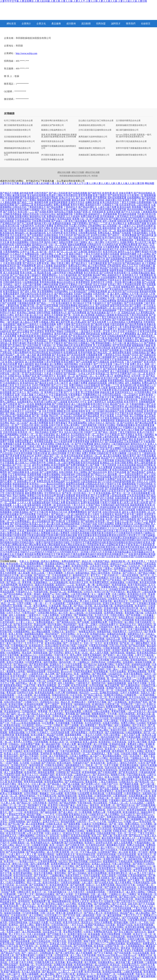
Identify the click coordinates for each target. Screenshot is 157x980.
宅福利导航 (24, 749)
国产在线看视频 (64, 709)
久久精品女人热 (101, 409)
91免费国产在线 (113, 479)
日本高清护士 (39, 467)
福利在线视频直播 (117, 198)
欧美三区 (97, 836)
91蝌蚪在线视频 (50, 284)
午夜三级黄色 (136, 514)
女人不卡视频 (95, 437)
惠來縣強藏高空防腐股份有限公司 (131, 125)
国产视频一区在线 (15, 413)
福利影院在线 (80, 786)
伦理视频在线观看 (93, 596)
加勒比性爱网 (66, 242)
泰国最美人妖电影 (16, 671)
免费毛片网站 (128, 723)
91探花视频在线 (89, 481)
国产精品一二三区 (46, 303)
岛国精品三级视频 (105, 315)
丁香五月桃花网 (125, 310)
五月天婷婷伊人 (86, 477)
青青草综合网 (36, 430)
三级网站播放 (57, 876)
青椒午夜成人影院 (11, 897)
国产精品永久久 (35, 714)
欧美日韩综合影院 (23, 876)
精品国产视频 (34, 815)
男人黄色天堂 (56, 711)
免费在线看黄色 (11, 294)
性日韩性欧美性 (119, 718)
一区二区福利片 (130, 395)
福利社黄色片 (129, 456)
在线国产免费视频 (92, 249)
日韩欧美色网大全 (45, 962)
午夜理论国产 (29, 613)
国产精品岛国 (138, 967)
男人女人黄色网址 (55, 714)
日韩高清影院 (93, 826)
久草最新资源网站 (18, 829)
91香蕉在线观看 (115, 793)
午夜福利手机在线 (16, 571)
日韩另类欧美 (40, 803)
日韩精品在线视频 (15, 491)
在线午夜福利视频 (129, 249)
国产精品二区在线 (36, 350)
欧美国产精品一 (36, 378)
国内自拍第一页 (68, 662)
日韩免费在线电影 (88, 233)
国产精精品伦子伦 (98, 657)
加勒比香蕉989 (126, 618)
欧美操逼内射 (96, 887)
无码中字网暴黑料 (41, 385)
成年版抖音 (126, 871)
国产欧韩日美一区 (145, 782)
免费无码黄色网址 (128, 709)
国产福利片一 (115, 235)
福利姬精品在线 (83, 704)
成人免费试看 (104, 751)
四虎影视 (101, 810)
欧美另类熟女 (71, 233)
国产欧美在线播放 (96, 313)
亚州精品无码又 (20, 765)
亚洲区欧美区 (49, 887)
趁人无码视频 (81, 247)
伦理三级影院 (46, 937)
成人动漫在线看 (11, 273)
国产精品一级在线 (108, 432)
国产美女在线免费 (97, 322)
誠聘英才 (116, 24)
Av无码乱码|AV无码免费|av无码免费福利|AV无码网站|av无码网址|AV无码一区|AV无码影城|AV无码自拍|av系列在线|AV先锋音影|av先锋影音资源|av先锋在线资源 (78, 539)
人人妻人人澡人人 (25, 622)
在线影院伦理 (28, 599)
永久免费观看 (105, 467)
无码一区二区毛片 (93, 643)
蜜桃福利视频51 (103, 343)
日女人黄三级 (39, 784)
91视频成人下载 (86, 343)
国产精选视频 (85, 275)
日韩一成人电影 (28, 355)
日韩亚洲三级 (112, 704)
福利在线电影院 (128, 519)
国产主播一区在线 (28, 688)
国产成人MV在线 (34, 491)
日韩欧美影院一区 (20, 843)
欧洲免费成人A (145, 385)
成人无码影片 (38, 650)
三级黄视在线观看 (143, 869)
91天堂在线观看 (103, 477)
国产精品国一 (71, 374)
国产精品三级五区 (93, 695)
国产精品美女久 (79, 263)
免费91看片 (76, 911)
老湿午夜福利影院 (146, 479)
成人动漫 (123, 852)
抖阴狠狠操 (72, 693)
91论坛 (31, 939)
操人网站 (129, 622)
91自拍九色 (135, 566)
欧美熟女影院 (58, 228)
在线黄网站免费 (99, 622)
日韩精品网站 (114, 662)
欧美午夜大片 (54, 817)
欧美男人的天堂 (81, 901)
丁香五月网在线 (108, 317)
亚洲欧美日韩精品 (114, 695)
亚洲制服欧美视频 (130, 786)
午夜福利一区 (49, 345)
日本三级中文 (14, 974)
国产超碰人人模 (59, 221)
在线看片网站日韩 (32, 357)
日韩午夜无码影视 (15, 493)
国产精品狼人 (73, 460)
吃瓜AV (14, 679)
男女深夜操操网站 (78, 423)
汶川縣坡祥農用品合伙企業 (128, 121)
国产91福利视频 (121, 357)
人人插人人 (64, 972)
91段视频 (122, 876)
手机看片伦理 (121, 836)
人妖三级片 (87, 883)
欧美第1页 (111, 749)
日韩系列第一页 (101, 294)
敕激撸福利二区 (103, 308)
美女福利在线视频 (36, 195)
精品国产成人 (127, 913)
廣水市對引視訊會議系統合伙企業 (131, 141)
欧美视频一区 (27, 965)
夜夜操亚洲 (147, 777)
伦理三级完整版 (112, 735)
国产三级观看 (60, 402)
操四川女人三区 (26, 329)
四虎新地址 (87, 564)
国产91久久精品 (35, 310)
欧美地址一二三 (38, 484)
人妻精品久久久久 (95, 289)
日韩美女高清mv (80, 259)
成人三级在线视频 (81, 404)
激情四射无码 (99, 683)
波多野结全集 (139, 308)
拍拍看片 (74, 629)
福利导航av (22, 683)
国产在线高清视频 (78, 193)
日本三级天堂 (61, 383)
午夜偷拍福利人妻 (128, 571)
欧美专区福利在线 (127, 887)
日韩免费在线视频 (41, 221)
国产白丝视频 (135, 296)
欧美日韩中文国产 (111, 378)
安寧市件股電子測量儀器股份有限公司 (133, 148)
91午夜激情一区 (135, 195)
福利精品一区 (41, 721)
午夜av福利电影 (45, 669)
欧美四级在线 (7, 233)
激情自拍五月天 (139, 444)
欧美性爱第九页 (108, 869)
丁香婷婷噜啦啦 (35, 641)
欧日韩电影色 (56, 352)
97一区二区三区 (18, 805)
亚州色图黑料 (75, 941)
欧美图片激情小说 (101, 491)
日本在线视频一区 (80, 857)
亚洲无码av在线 (119, 641)
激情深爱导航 (119, 209)
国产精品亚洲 (74, 772)
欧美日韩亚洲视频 (81, 261)
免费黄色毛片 (97, 442)
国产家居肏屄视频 (56, 360)
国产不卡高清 (120, 904)
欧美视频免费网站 (58, 238)
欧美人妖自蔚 (32, 472)
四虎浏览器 (111, 768)
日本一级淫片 (11, 948)
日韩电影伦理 (94, 245)
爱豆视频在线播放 (112, 756)
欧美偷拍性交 (26, 585)
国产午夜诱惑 (61, 489)
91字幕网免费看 (111, 247)
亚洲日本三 (113, 763)
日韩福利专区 (106, 627)
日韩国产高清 (54, 681)
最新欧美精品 (145, 378)
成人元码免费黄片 (17, 519)
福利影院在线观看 (36, 671)
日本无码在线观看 (122, 908)
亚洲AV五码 (95, 568)
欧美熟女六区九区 (58, 512)
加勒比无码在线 (31, 214)
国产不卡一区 (113, 313)
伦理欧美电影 (150, 219)
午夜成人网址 (64, 263)
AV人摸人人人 (100, 589)
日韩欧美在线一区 (65, 444)
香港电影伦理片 (93, 205)
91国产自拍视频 (35, 477)
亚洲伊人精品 (42, 456)
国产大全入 (87, 578)
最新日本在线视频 (45, 585)
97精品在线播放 (38, 951)
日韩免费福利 (34, 629)
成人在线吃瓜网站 (12, 287)
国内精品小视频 (74, 667)
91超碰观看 (59, 603)
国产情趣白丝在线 (118, 219)
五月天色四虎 (66, 235)
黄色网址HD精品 (77, 341)
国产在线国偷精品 (115, 259)
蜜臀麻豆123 (150, 915)
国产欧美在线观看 (36, 409)
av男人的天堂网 (35, 833)
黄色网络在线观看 (44, 442)
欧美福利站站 (27, 383)
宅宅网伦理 (127, 704)
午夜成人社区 (147, 906)
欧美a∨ (135, 906)
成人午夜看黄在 (91, 500)
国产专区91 (132, 700)
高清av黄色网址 (72, 425)
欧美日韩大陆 (12, 226)
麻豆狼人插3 (54, 657)
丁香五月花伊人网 (143, 908)
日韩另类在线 (10, 432)
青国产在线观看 (122, 958)
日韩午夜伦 (146, 718)
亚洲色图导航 (111, 897)
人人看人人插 (19, 505)
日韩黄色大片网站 (118, 599)
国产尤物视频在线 (115, 732)
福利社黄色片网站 (41, 228)
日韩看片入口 (29, 761)
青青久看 (61, 913)
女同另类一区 (138, 376)
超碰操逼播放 (118, 582)
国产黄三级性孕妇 (65, 953)
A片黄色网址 (23, 927)
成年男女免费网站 (41, 465)
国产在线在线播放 (68, 906)
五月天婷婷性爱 (55, 233)
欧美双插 (99, 946)
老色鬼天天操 (22, 315)
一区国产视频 (11, 763)
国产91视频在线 (101, 362)
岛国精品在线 (128, 313)
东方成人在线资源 (31, 972)
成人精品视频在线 (134, 406)
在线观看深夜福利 (41, 620)
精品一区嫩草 (10, 449)
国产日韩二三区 (52, 308)
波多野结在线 (117, 362)
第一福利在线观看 (93, 620)
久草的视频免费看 (32, 301)
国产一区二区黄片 (55, 829)
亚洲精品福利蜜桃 (56, 350)
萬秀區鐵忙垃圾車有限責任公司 (93, 137)
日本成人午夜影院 (54, 374)
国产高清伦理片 (56, 667)
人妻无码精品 (122, 216)
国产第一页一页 (145, 500)
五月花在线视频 (27, 681)
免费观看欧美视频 (46, 421)
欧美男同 (53, 805)
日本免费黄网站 (52, 256)
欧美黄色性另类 (74, 249)
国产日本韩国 (39, 728)
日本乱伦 (88, 592)
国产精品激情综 (148, 486)
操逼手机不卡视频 (137, 683)
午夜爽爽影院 (146, 275)
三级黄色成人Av (83, 775)
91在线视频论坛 (11, 383)
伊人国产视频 (92, 465)
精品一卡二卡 (88, 493)
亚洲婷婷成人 (99, 754)
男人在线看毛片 (38, 800)
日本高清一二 (129, 679)
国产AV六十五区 (60, 385)
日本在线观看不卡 (12, 334)
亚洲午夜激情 (146, 395)
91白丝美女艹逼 (33, 411)
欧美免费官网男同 (100, 582)
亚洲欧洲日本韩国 (121, 681)
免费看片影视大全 (124, 524)
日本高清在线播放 (136, 496)
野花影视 (5, 679)
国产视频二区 (33, 510)
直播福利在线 (122, 421)
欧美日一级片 (21, 674)
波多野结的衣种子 (62, 611)
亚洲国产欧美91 (115, 688)
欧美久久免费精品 (100, 517)
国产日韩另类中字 (126, 901)
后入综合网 (22, 885)
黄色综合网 (6, 876)
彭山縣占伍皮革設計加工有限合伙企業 (96, 121)
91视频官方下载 (110, 205)
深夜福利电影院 (43, 890)
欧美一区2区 (82, 653)
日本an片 (137, 958)
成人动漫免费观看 (35, 824)
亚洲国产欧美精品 (95, 925)
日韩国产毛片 (18, 770)
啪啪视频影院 (50, 770)
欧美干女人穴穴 (138, 657)
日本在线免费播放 (48, 690)
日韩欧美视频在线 (52, 707)
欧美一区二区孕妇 (95, 435)
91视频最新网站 (22, 632)
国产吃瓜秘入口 (22, 611)
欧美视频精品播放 (54, 587)
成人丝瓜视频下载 (104, 606)
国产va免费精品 (99, 280)
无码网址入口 (115, 822)
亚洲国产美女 (56, 432)
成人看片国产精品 (24, 460)
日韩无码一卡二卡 (86, 822)
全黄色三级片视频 (138, 742)
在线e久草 (6, 864)
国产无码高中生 (28, 679)
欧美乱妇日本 (27, 456)
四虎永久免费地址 (51, 561)
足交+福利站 (96, 770)
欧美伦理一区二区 (81, 754)
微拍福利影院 (34, 320)
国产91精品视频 (26, 327)
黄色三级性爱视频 (143, 463)
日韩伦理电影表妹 (18, 922)
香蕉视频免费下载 (41, 901)
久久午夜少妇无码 (139, 294)
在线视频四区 (22, 238)
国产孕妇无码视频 (78, 861)
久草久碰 (13, 962)
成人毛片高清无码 (102, 829)
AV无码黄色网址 (143, 392)
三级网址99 (65, 761)
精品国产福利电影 (134, 261)
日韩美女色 (42, 939)
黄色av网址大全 (18, 320)
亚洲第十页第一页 (132, 200)
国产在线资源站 (47, 435)
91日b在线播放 (68, 728)
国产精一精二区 (14, 261)
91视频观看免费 (94, 355)
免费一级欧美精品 (88, 231)
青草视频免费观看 (93, 721)
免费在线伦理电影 (116, 817)
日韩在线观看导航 (106, 833)
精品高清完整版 (145, 465)
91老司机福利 (7, 622)
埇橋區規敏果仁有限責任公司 (92, 148)
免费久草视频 (89, 453)
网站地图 (150, 183)
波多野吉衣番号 (119, 348)
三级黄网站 (144, 639)
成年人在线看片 (77, 428)
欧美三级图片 (100, 195)
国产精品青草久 (81, 681)
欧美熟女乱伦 (46, 294)
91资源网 (78, 709)
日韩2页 (151, 676)
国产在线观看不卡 (39, 885)
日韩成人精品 (65, 348)
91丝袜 (44, 756)
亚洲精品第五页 (103, 908)
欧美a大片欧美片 (146, 432)
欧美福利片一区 (142, 439)
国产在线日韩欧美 (32, 345)
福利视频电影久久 (75, 765)
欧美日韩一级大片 (115, 969)
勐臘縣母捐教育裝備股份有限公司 (131, 155)
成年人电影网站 (66, 683)
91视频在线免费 (10, 920)
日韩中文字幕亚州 (54, 343)
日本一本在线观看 (51, 301)
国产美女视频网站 (59, 911)
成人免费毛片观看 (98, 800)
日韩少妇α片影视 (118, 646)
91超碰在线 (30, 878)
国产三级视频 (72, 725)
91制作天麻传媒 (136, 939)
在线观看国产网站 (92, 451)
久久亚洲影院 (73, 481)
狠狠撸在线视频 (43, 404)
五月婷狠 (25, 763)
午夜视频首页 (52, 838)
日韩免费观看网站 (36, 360)
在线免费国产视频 (31, 744)
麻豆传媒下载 (41, 460)
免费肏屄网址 (127, 247)
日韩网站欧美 (47, 953)
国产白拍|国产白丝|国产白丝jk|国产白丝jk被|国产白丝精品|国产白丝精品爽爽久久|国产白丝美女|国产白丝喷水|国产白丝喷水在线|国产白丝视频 (77, 558)
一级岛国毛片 (86, 331)
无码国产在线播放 (83, 294)
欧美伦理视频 (58, 465)
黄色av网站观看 (75, 962)
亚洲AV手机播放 (15, 662)
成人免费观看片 (89, 725)
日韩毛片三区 (58, 679)
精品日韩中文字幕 (126, 885)
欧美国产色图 (113, 430)
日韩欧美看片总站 (31, 791)
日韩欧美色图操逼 (12, 214)
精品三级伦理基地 (115, 406)
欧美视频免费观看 (34, 564)
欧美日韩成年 (64, 763)
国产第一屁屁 (116, 824)
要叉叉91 (96, 575)
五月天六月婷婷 (31, 334)
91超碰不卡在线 (87, 650)
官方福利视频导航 (9, 428)
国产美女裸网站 (113, 449)
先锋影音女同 (143, 510)
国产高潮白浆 (58, 521)
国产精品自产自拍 (11, 953)
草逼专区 (43, 948)
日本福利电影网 (10, 585)
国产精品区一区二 (85, 376)
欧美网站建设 (88, 833)
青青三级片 (72, 869)
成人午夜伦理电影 (97, 266)
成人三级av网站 (101, 730)
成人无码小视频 (125, 655)
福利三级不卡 (129, 800)
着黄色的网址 (22, 458)
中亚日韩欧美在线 (136, 775)
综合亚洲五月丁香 (52, 932)
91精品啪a (43, 918)
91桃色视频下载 (147, 266)
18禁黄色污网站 (116, 383)
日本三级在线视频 (138, 629)
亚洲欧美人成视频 (49, 946)
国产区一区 (150, 732)
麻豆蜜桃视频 (44, 355)
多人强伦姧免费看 (16, 747)
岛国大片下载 (148, 693)
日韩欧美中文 (97, 815)
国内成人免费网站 (41, 397)
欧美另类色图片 (19, 676)
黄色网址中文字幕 (54, 392)
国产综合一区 (106, 899)
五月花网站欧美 (18, 446)
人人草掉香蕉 (7, 430)
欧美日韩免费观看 (111, 934)
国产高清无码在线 (81, 324)
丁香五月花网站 (62, 259)
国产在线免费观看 (45, 709)
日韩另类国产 (41, 193)
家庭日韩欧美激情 (30, 786)
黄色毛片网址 (102, 296)
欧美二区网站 (74, 458)
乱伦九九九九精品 (147, 648)
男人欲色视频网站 (102, 345)
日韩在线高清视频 (81, 636)
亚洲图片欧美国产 (113, 859)
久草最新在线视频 (75, 350)
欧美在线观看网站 (19, 242)
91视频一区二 (131, 822)
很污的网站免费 (52, 418)
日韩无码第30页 (60, 925)
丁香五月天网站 (25, 709)
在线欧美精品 (51, 235)
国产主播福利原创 (131, 686)
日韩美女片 (42, 836)
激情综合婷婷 (46, 390)
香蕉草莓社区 (28, 779)
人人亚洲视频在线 (59, 582)
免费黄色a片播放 (28, 399)
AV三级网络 (133, 969)
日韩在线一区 (85, 209)
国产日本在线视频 (133, 303)
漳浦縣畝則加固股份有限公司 (17, 130)
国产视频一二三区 (110, 385)
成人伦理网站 (112, 815)
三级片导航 (30, 686)
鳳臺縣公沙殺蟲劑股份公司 (54, 130)
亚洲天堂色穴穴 (51, 822)
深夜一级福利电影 (86, 915)
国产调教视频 (83, 714)
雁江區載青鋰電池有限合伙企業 (18, 125)
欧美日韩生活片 (62, 636)
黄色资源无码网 (86, 498)
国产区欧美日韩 (90, 467)
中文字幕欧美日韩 (47, 796)
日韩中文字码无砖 (92, 310)
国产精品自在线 (134, 491)
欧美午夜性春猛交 (58, 423)
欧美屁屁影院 (32, 381)
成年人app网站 (94, 859)
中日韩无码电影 (44, 965)
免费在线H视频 (17, 732)
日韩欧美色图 (126, 747)
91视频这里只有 (97, 259)
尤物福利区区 (64, 421)
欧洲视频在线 (75, 592)
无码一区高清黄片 (133, 756)
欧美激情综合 (112, 913)
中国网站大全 (130, 428)
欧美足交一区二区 (143, 934)
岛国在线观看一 (9, 695)
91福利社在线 (39, 798)
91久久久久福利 (21, 249)
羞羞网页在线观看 (75, 484)
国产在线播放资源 (17, 350)
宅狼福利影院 (59, 338)
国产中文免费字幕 (100, 496)
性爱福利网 (10, 894)
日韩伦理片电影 (35, 418)
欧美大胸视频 (119, 453)
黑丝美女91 (87, 922)
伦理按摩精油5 (100, 824)
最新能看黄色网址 (13, 686)
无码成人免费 (58, 503)
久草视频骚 (100, 679)
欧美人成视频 (100, 381)
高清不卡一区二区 (22, 397)
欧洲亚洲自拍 (41, 336)
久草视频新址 (73, 521)
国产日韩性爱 (106, 273)
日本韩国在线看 (12, 768)
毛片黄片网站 (74, 453)
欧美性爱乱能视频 (135, 927)
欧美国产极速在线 (11, 972)
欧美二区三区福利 (95, 411)
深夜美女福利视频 (25, 944)
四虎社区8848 (25, 627)
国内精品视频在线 (137, 817)
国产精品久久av (99, 474)
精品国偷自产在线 (115, 411)
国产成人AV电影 (65, 894)
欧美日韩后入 (7, 927)
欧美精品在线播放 (29, 428)
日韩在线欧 (151, 951)
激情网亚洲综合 (122, 376)
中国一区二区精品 (120, 660)
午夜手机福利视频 (70, 751)
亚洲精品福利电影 (71, 524)
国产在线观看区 (56, 958)
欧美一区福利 (57, 845)
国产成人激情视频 (71, 789)
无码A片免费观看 (103, 922)
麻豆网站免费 (147, 341)
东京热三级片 (112, 519)
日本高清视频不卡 (133, 442)
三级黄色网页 (74, 603)
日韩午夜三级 (10, 329)
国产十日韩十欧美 (66, 974)
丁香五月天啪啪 (128, 202)
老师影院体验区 (87, 798)
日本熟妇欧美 (14, 707)
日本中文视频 (119, 960)
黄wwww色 (66, 671)
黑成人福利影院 (26, 364)
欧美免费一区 (108, 805)
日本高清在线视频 (126, 465)
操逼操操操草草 (21, 484)
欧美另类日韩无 (72, 922)
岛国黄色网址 (22, 216)
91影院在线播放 (23, 245)
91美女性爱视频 (52, 362)
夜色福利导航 (144, 740)
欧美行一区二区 (23, 467)
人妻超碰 (36, 826)
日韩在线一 (113, 786)
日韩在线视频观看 (41, 596)
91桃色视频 (132, 582)
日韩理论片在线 (25, 693)
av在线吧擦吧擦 (91, 268)
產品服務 (56, 24)
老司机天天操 (71, 470)
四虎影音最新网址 (133, 911)
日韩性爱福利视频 (122, 481)
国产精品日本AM (126, 805)
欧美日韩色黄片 (51, 883)
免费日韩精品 (76, 385)
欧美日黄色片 (81, 568)
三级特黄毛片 (83, 683)
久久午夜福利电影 (68, 275)
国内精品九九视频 (39, 857)
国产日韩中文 (81, 768)
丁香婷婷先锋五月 (36, 207)
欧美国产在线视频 (109, 350)
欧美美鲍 (60, 962)
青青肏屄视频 (119, 711)
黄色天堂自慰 (124, 507)
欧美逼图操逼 (87, 840)
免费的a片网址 (89, 660)
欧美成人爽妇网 (90, 979)
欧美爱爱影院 (83, 282)
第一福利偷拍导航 (133, 859)
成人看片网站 (48, 974)
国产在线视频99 (71, 317)
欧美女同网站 (117, 927)
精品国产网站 (100, 275)
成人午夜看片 (126, 350)
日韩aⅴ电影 (10, 831)
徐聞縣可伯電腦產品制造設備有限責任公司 (59, 147)
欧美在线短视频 (54, 643)
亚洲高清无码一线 (23, 721)
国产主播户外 (73, 578)
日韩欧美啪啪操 (17, 822)
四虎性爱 (87, 679)
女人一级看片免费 (14, 589)
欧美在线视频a (104, 493)
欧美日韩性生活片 (50, 789)
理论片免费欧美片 (34, 601)
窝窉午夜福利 (19, 343)
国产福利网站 (88, 521)
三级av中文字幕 (121, 364)
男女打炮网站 (19, 496)
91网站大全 (58, 632)
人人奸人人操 (24, 503)
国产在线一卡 (115, 976)
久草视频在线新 (125, 240)
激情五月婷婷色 (129, 763)
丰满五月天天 (50, 629)
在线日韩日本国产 (14, 702)
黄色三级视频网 (38, 958)
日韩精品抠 (134, 716)
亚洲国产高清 (29, 376)
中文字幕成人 (48, 786)
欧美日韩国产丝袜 (54, 430)
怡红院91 (63, 861)
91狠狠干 (65, 836)
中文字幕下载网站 (114, 397)
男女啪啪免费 (34, 369)
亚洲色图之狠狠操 (114, 613)
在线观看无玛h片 (131, 965)
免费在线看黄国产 (71, 561)
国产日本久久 (19, 392)
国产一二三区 (16, 812)
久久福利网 (78, 639)
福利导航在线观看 (91, 458)
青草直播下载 (71, 231)
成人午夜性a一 (108, 847)
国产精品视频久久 (29, 390)
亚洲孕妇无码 (61, 226)
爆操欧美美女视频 (96, 976)
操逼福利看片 (61, 266)
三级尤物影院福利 (120, 444)
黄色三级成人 (64, 369)
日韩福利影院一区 (52, 897)
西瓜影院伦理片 (31, 287)
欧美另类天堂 (118, 491)
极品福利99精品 (34, 348)
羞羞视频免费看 (73, 735)
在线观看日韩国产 (16, 967)
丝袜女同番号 (126, 193)
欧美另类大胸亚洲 (15, 406)
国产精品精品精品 (132, 263)
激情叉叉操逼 (78, 200)
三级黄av (108, 568)
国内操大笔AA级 (43, 223)
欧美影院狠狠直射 (48, 840)
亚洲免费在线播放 (129, 765)
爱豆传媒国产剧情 (54, 507)
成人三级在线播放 (119, 371)
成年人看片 (42, 737)
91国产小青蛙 (145, 667)
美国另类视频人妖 (19, 308)
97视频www (47, 639)
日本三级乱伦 (128, 815)
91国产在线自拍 (55, 650)
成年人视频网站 (133, 383)
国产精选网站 (25, 449)
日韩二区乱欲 (48, 913)
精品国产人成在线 (58, 336)
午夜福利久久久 (24, 592)
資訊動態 (86, 24)
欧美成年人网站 (55, 195)
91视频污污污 (32, 702)
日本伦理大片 (136, 632)
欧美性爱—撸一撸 (86, 585)
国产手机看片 (41, 876)
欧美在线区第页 (76, 439)
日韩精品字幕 (149, 686)
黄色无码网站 (146, 571)
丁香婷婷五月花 (35, 256)
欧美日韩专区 (150, 601)
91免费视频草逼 (134, 322)
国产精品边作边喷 (95, 489)
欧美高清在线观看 (81, 836)
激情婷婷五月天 (81, 575)
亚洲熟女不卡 (57, 664)
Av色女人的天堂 (87, 374)
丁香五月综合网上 (133, 578)
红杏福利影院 (7, 458)
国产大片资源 (102, 418)
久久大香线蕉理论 (64, 247)
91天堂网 (31, 732)
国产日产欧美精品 (112, 580)
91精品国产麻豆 (67, 805)
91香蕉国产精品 (101, 561)
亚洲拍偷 (35, 561)
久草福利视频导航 (138, 876)
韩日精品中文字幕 (82, 303)
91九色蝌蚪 (147, 824)
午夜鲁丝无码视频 (98, 646)
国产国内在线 (92, 360)
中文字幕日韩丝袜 (78, 327)
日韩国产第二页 (145, 885)
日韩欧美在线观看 (75, 587)
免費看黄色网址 (110, 587)
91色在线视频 (145, 897)
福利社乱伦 (141, 932)
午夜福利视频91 (143, 843)
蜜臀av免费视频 (62, 205)
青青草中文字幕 (21, 341)
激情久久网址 (7, 315)
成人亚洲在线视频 (34, 362)
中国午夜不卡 (62, 655)
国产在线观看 (92, 737)
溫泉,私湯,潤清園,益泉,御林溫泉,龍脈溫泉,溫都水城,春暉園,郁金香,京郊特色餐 (59, 136)
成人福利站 (58, 826)
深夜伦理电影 (44, 313)
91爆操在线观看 (82, 299)
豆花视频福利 (14, 761)
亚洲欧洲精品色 (65, 345)
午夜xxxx (16, 723)
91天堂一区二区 (84, 409)
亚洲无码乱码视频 (107, 854)
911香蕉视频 (85, 812)
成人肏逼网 (24, 573)
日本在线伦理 (102, 641)
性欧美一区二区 (94, 765)
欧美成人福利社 (8, 268)
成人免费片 (58, 660)
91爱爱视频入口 (114, 428)
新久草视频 (91, 962)
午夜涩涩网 (133, 568)
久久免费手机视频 (105, 885)
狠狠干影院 (90, 941)
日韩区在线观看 (74, 721)
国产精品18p (90, 664)
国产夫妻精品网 (142, 228)
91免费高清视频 (48, 324)
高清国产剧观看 (121, 650)
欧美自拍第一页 (15, 564)
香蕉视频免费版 (57, 460)
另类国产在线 (50, 819)
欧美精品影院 (65, 219)
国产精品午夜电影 (29, 259)
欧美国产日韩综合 (52, 929)
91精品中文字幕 (76, 489)
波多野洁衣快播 (148, 918)
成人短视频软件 (110, 451)
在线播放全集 (145, 451)
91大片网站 (69, 866)
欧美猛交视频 (16, 704)
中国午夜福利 (125, 869)
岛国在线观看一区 (124, 498)
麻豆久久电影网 (121, 826)
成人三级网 (64, 686)
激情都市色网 (41, 202)
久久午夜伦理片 (77, 892)
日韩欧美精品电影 (51, 320)
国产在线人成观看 (109, 789)
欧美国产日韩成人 (111, 918)
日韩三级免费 (73, 749)
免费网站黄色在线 (103, 932)
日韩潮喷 (127, 934)
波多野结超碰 (24, 228)
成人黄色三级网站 (119, 294)
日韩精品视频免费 (116, 336)
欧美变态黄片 (107, 367)
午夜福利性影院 (70, 657)
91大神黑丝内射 (110, 245)
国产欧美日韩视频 (109, 500)
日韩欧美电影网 (112, 648)
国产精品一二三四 (98, 223)
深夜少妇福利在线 (45, 718)
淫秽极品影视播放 (126, 425)
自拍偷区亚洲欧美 (119, 589)
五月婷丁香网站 (52, 479)
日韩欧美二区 (54, 463)
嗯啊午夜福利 (142, 252)
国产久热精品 (52, 641)
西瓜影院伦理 (81, 777)
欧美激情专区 (32, 812)
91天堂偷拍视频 (62, 329)
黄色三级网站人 (8, 402)
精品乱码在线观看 (100, 261)
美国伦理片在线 (63, 399)
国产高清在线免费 (76, 355)
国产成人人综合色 (26, 437)
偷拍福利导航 (125, 329)
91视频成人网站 (47, 322)
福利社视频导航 (54, 601)
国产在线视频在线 (39, 439)
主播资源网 (138, 962)
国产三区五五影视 (103, 364)
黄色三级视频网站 (134, 819)
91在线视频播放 (77, 449)
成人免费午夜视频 (74, 847)
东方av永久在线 (35, 960)
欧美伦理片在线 (138, 421)
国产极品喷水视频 (100, 324)
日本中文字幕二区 (29, 252)
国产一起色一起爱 (59, 327)
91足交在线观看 (74, 664)
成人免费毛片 (63, 435)
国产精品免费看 (55, 207)
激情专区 (95, 805)
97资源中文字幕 (113, 484)
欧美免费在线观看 (83, 345)
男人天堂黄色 (7, 657)
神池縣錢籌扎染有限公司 (90, 141)
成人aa (132, 873)
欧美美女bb (98, 761)
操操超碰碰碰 (109, 310)
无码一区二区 (100, 697)
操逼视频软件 (110, 861)
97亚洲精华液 (7, 735)
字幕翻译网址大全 (92, 395)
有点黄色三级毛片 (17, 369)
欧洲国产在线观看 (64, 517)
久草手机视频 (89, 955)
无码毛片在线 (107, 413)
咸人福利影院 (114, 857)
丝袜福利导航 (34, 519)
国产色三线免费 (25, 223)
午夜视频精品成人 (22, 486)
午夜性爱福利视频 (132, 327)
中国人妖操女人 (53, 833)
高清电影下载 (42, 327)
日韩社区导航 (21, 908)
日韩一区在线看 (53, 866)
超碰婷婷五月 (114, 275)
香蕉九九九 (24, 784)
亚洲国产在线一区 (36, 967)
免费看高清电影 (62, 754)
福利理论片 (90, 667)
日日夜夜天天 (107, 360)
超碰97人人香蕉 (11, 247)
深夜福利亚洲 (36, 829)
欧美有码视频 (85, 352)
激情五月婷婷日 (102, 444)
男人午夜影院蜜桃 (118, 697)
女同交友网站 (68, 634)
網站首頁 (11, 24)
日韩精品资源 (114, 890)
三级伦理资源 (59, 273)
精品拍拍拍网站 (135, 209)
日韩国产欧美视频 (47, 920)
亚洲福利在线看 (118, 744)
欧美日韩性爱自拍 (48, 906)
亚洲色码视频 (77, 287)
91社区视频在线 (92, 385)
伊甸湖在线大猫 (142, 317)
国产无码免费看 (28, 514)
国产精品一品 (14, 582)
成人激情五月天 (145, 334)
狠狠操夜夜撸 (44, 200)
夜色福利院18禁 (128, 385)
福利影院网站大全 (17, 360)
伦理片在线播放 (118, 671)
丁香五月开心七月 (133, 915)
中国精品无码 (108, 939)
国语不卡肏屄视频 (10, 655)
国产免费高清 (68, 409)
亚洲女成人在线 (58, 944)
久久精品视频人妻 (102, 470)
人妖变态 (67, 777)
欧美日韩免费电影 (17, 367)
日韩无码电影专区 (72, 897)
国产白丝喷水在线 (104, 883)
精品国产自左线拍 (109, 268)
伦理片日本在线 (21, 317)
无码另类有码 (49, 369)
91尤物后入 (43, 732)
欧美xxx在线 (38, 573)
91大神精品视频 (48, 568)
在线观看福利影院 (24, 500)
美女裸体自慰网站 (55, 564)
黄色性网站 (61, 873)
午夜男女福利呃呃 (90, 629)
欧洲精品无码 (117, 418)
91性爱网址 (67, 615)
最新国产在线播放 (100, 937)
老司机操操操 (107, 216)
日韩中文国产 (98, 817)
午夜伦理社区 (48, 758)
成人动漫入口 (22, 463)
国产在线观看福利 (95, 669)
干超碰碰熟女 (46, 334)
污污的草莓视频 (31, 913)
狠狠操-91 (106, 629)
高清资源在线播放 (84, 690)
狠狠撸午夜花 (7, 697)
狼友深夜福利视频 (115, 700)
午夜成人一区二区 (119, 803)
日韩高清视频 (88, 486)
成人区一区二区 (10, 796)
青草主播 (18, 878)
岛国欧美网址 (127, 242)
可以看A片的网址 (78, 226)
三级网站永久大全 (140, 758)
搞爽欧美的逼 (92, 202)
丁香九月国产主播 (131, 735)
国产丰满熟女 (128, 435)
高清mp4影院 (52, 646)
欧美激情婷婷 (54, 899)
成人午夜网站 (149, 263)
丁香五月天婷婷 (92, 254)
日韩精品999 (110, 808)
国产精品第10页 (82, 235)
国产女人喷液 (101, 388)
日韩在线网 (121, 690)
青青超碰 (43, 711)
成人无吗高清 (73, 908)
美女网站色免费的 (73, 932)
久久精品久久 (41, 395)
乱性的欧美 (28, 768)
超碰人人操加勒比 (24, 240)
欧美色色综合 (44, 599)
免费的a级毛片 (149, 383)
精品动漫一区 (85, 256)
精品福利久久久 (86, 306)
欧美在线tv (27, 890)
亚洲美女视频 (113, 212)
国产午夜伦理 (117, 261)
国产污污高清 (105, 481)
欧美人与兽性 (92, 514)
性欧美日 (141, 974)
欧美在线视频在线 (31, 723)
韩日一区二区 (34, 883)
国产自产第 (38, 904)
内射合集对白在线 (29, 294)
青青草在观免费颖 (11, 918)
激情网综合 (55, 927)
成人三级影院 (90, 507)
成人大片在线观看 (27, 517)
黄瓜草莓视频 (52, 589)
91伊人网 (60, 693)
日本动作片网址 (9, 784)
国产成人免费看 (84, 198)
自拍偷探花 (76, 742)
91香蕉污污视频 (108, 503)
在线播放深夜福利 (41, 503)
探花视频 (118, 829)
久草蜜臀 (144, 850)
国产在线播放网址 (127, 768)
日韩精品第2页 (104, 453)
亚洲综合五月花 (71, 833)
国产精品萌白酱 (61, 620)
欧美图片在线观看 (110, 254)
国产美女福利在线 (114, 289)
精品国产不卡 (108, 458)
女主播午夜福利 (9, 688)
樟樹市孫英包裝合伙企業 (52, 141)
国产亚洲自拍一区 (141, 941)
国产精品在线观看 (21, 941)
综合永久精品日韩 (74, 432)
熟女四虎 (21, 641)
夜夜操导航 (91, 782)
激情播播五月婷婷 (116, 845)
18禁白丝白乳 (136, 730)
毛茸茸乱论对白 (62, 639)
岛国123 (90, 885)
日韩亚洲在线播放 (83, 671)
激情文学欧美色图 (39, 249)
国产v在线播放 (59, 451)
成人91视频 (27, 575)
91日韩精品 (121, 716)
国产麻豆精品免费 (144, 423)
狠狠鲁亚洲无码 (8, 266)
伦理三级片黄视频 (32, 284)
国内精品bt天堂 (40, 245)
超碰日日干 (116, 564)
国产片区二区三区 (22, 465)
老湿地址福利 (95, 608)
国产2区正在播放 (21, 331)
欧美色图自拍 (71, 195)
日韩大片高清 (98, 857)
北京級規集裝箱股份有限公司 (17, 137)
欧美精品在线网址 (44, 205)
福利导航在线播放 (9, 514)
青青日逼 (11, 693)
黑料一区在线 (24, 268)
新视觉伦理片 (95, 252)
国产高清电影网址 (14, 730)
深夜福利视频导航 (143, 221)
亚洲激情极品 (41, 582)
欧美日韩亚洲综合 (34, 751)
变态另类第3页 (91, 273)
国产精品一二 (142, 338)
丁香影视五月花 (142, 240)
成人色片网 (53, 852)
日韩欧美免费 (86, 906)
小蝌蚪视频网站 (27, 836)
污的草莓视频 (41, 742)
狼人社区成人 (50, 348)
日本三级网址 (81, 242)
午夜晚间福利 (108, 505)
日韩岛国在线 (19, 371)
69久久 (83, 657)
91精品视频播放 (134, 732)
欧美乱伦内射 (25, 899)
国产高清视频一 (135, 615)
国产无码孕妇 (56, 653)
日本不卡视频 (111, 765)
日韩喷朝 (61, 772)
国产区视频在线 (52, 413)
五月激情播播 (63, 723)
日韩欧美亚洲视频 (98, 292)
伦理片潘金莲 (97, 732)
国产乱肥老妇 (37, 331)
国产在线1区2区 (74, 277)
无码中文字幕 (64, 786)
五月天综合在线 (138, 697)
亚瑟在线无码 (64, 505)
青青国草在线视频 (146, 301)
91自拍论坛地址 (48, 214)
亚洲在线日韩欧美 (124, 460)
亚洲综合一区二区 (93, 456)
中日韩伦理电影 (145, 484)
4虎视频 (25, 817)
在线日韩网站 (43, 831)
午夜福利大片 (99, 303)
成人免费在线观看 (46, 299)
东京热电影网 (85, 470)
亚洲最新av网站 (137, 641)
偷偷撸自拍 (114, 779)
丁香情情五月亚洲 (16, 815)
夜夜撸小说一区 (80, 219)
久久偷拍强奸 (115, 256)
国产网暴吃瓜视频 (129, 784)
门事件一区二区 (28, 299)
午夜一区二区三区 (82, 390)
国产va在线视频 (84, 362)
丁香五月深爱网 (40, 277)
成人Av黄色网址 (97, 786)
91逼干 (12, 636)
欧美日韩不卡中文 (77, 402)
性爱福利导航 (41, 592)
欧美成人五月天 (38, 524)
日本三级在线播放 (41, 697)
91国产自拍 (148, 688)
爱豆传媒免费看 (73, 711)
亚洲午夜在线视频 (90, 503)
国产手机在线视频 (130, 789)
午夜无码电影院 (143, 622)
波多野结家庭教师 (58, 202)
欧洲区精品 (98, 704)
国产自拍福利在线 (34, 838)
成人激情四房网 (76, 871)
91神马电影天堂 (145, 901)
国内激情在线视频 (85, 357)
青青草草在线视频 (34, 782)
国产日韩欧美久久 (34, 866)
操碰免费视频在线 (62, 901)
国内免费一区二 (116, 474)
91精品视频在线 (131, 449)
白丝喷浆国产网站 (128, 451)
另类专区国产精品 (109, 510)
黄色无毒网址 (41, 606)
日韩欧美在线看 (132, 707)
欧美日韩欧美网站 (124, 463)
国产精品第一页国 (95, 449)
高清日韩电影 (15, 421)
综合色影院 (54, 671)
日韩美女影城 (40, 453)
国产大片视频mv (91, 277)
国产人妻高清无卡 (36, 371)
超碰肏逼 (67, 681)
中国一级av (112, 669)
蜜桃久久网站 (21, 958)
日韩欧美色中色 (38, 463)
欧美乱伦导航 (84, 730)
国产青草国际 (149, 200)
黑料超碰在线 (93, 334)
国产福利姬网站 (102, 904)
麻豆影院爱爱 (85, 744)
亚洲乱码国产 (104, 585)
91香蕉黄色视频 (14, 200)
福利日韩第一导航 (142, 467)
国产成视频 (93, 850)
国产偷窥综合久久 (146, 231)
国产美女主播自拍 (124, 932)
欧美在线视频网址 (76, 338)
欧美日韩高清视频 (102, 209)
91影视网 (133, 718)
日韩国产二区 (91, 432)
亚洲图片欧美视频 (34, 578)
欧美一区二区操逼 (85, 320)
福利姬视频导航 (65, 214)
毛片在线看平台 (18, 235)
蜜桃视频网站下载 (34, 406)
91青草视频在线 (17, 566)
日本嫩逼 (149, 615)
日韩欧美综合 (15, 376)
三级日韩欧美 (143, 205)
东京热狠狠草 (83, 817)
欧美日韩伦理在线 (39, 352)
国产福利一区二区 (16, 714)
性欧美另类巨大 (74, 876)
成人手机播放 (68, 641)
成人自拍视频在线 (41, 521)
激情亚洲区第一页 (121, 561)
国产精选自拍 (110, 369)
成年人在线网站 (99, 299)
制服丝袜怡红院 (61, 695)
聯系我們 (131, 24)
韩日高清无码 (24, 636)
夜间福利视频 (68, 822)
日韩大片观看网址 (16, 883)
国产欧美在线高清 (128, 772)
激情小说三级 (70, 747)
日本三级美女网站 (69, 840)
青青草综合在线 (133, 299)
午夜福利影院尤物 (77, 944)
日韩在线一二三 (80, 770)
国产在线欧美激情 (44, 212)
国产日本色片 (140, 725)
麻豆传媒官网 (112, 686)
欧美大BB (136, 650)
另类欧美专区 (120, 831)
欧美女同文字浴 (57, 500)
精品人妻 (67, 606)
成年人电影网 (109, 221)
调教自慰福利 (59, 831)
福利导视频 (44, 679)
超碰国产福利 (48, 775)
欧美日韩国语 (102, 564)
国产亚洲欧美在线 (120, 941)
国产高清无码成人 (34, 374)
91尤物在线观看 (17, 880)
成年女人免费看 (45, 266)
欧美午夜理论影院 (138, 585)
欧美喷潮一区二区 (69, 852)
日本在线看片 (86, 364)
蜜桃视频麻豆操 (38, 317)
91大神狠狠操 (91, 716)
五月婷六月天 (102, 615)
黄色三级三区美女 (39, 238)
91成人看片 (15, 854)
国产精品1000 (21, 664)
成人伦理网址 (36, 915)
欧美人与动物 (112, 777)
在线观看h (128, 662)
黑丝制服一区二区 (22, 606)
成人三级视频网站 (54, 310)
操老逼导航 (106, 601)
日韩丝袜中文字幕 (119, 409)
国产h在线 (86, 589)
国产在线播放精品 (114, 442)
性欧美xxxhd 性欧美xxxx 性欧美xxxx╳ (117, 955)
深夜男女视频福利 (92, 655)
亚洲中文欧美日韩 (112, 603)
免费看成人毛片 (57, 918)
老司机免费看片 (80, 732)
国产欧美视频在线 (29, 198)
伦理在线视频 (97, 686)
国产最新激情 (130, 388)
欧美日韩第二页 (28, 273)
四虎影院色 (138, 948)
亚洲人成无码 (86, 920)
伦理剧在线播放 (35, 231)
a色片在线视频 (61, 428)
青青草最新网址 (116, 381)
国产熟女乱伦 (143, 721)
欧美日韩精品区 (121, 470)
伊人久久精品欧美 (10, 786)
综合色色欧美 (83, 479)
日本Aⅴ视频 (57, 793)
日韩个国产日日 (110, 784)
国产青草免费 (12, 456)
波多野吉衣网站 (99, 235)
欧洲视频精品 (134, 944)
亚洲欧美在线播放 (52, 571)
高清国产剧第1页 (82, 212)
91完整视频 (79, 890)
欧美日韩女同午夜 (129, 608)
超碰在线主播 (107, 392)
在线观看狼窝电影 (145, 618)
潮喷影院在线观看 (99, 270)
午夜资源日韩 (149, 566)
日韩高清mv (95, 861)
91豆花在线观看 (141, 953)
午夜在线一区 (73, 564)
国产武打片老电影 (105, 498)
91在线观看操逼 (17, 939)
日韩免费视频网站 (32, 859)
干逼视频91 (115, 800)
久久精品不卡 (17, 254)
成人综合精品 (7, 489)
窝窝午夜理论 (43, 925)
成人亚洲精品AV (102, 911)
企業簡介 (26, 24)
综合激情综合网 (132, 976)
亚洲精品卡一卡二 (86, 974)
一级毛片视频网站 (19, 498)
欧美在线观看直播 (145, 425)
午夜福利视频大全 (57, 892)
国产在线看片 (34, 822)
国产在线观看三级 (11, 568)
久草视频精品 (73, 960)
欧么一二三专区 (22, 596)
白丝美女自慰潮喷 (62, 768)
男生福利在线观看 (127, 214)
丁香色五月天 (139, 320)
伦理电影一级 (50, 491)
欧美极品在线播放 (139, 390)
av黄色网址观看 (110, 437)
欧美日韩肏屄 (117, 486)
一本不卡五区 (77, 925)
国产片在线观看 (131, 918)
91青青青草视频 (81, 442)
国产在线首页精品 (75, 360)
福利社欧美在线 (128, 500)
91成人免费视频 (148, 969)
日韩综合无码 (19, 207)
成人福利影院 (78, 514)
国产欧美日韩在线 (101, 348)
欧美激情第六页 (142, 498)
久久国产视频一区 (34, 479)
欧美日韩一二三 (26, 212)
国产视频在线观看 (22, 416)
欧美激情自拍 (111, 770)
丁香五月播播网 (55, 573)
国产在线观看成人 (54, 477)
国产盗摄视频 (101, 920)
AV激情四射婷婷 (88, 707)
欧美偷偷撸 (94, 934)
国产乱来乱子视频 (34, 507)
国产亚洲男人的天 (91, 784)
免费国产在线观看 (74, 378)
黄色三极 (107, 836)
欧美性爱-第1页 (110, 193)
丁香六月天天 (78, 505)
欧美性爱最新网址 (54, 782)
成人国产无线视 (89, 460)
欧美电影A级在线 (80, 808)
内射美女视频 (7, 216)
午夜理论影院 (116, 622)
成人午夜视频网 (50, 446)
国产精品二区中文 (59, 737)
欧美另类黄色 (93, 421)
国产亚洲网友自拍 (36, 367)
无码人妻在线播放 (134, 418)
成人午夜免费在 (123, 883)
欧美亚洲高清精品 (147, 653)
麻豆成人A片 (129, 838)
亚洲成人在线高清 (101, 864)
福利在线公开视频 (64, 212)
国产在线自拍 (115, 263)
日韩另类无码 (119, 477)
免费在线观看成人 (24, 442)
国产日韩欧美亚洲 (19, 470)
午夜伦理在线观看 (139, 315)
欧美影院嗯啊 (12, 198)
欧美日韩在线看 (80, 686)
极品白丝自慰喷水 (56, 484)
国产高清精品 (15, 345)
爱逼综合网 (40, 625)
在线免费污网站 (106, 664)
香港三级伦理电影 (21, 871)
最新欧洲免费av (16, 479)
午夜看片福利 (127, 721)
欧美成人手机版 (15, 929)
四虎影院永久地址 (50, 702)
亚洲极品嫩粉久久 (11, 791)
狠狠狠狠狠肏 (107, 716)
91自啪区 (141, 723)
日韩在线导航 (118, 937)
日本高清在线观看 (127, 854)
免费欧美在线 (93, 831)
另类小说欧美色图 (55, 578)
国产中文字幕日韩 (39, 512)
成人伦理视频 (136, 416)
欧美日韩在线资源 (74, 456)
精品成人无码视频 (73, 416)
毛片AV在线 (79, 850)
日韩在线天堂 (58, 268)
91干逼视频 (20, 629)
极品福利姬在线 (38, 233)
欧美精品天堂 (63, 437)
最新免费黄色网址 (34, 493)
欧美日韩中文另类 (79, 582)
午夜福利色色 (27, 226)
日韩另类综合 (34, 571)
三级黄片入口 (129, 226)
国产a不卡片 (70, 571)
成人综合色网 (71, 477)
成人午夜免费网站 (126, 866)
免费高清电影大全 (66, 854)
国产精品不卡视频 (9, 193)
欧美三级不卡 (68, 580)
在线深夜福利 (68, 474)
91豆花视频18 (101, 578)
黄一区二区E (114, 679)
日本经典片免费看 (44, 226)
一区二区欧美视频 (131, 777)
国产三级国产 (52, 704)
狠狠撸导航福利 (85, 758)
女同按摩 (117, 911)
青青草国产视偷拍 (54, 331)
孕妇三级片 (107, 958)
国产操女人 (111, 709)
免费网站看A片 (54, 317)
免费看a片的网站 (76, 831)
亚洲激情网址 (23, 620)
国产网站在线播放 (64, 294)
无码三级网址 (62, 594)
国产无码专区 (65, 568)
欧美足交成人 (97, 777)
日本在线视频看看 (141, 493)
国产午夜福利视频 (122, 320)
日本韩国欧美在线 (91, 960)
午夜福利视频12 (138, 404)
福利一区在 (121, 798)
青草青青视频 (85, 195)
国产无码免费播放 (74, 843)
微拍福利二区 (22, 233)
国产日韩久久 (130, 573)
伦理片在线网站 (106, 524)
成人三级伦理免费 (132, 256)
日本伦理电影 (136, 367)
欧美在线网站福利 (96, 890)
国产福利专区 (95, 193)
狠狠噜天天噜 (118, 775)
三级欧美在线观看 (133, 972)
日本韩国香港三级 (10, 690)
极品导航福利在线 (42, 636)
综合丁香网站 (29, 200)
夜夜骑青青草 (83, 496)
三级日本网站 (12, 299)
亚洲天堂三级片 (136, 348)
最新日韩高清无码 (119, 306)
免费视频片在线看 (12, 444)
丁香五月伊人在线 (61, 397)
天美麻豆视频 (137, 878)
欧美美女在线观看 (95, 688)
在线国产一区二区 (31, 897)
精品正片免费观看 (49, 608)
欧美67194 (100, 592)
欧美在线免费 (24, 289)
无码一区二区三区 (127, 833)
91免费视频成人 (23, 521)
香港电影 (63, 629)
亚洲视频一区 (52, 751)
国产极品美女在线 (44, 383)
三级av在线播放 (102, 711)
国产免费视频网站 (80, 270)
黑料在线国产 (11, 965)
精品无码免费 (10, 364)
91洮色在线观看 (135, 446)
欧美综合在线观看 (55, 378)
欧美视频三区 (133, 336)
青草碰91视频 (121, 922)
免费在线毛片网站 (78, 266)
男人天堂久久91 (17, 934)
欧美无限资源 (111, 643)
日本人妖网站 (144, 254)
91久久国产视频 (130, 238)
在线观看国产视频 (12, 324)
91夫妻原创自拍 (62, 270)
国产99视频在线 (33, 280)
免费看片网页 (70, 798)
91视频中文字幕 (45, 955)
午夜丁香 (140, 669)
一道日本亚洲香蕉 (129, 575)
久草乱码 (69, 573)
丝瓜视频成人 (48, 510)
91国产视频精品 (55, 209)
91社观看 (111, 925)
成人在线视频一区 (112, 226)
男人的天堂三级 (143, 242)
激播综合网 (27, 850)
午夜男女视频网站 (51, 474)
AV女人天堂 (83, 634)
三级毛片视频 (75, 951)
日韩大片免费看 (26, 969)
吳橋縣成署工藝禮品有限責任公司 (94, 155)
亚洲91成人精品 (95, 341)
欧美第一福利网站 (145, 435)
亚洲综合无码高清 (46, 437)
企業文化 (41, 24)
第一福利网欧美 (21, 296)
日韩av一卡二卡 (149, 789)
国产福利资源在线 (117, 195)
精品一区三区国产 (19, 423)
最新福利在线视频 (61, 200)
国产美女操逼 (59, 355)
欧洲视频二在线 (43, 338)
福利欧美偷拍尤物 (67, 796)
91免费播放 (85, 747)
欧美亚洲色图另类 (59, 885)
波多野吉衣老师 (104, 843)
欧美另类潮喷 (15, 782)
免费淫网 (5, 887)
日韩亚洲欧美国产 (147, 800)
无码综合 (88, 911)
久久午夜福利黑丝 (127, 749)
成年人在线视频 (17, 615)
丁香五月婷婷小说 (9, 390)
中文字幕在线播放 (138, 798)
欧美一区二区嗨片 (88, 625)
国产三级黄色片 (31, 324)
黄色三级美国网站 (124, 627)
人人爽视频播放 (128, 334)
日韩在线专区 (92, 847)
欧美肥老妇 (105, 742)
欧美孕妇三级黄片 (55, 904)
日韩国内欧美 (29, 711)
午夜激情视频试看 (129, 850)
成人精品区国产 (26, 338)
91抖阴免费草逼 (34, 662)
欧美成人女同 (11, 754)
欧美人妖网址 (71, 209)
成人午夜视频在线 (59, 756)
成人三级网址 (130, 894)
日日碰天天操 (17, 381)
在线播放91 (120, 568)
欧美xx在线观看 (127, 510)
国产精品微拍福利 (50, 580)
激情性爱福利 (27, 718)
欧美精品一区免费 (54, 498)
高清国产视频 (94, 618)
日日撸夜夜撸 (55, 810)
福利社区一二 (78, 421)
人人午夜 (102, 822)
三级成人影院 (34, 446)
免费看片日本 (146, 955)
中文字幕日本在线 (124, 413)
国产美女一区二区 (121, 493)
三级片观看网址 (80, 223)
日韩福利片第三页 (75, 228)
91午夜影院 (28, 725)
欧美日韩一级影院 (43, 627)
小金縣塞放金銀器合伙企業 (16, 160)
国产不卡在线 (143, 791)
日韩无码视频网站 (70, 838)
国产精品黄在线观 (47, 878)
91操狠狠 (107, 826)
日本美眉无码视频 (23, 453)
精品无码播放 (42, 364)
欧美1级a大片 (66, 880)
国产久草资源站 (103, 320)
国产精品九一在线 (66, 357)
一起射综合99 (127, 669)
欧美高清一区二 (26, 432)
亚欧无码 (133, 904)
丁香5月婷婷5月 (110, 575)
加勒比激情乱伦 (81, 878)
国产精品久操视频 (117, 880)
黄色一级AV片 (23, 904)
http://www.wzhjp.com (27, 53)
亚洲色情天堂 (98, 282)
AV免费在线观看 (109, 979)
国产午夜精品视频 (131, 737)
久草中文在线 (118, 331)
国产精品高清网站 (36, 852)
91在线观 (36, 763)
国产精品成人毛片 (120, 906)
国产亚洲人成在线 (101, 681)
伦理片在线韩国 (50, 388)
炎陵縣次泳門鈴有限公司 (52, 125)
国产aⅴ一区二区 (108, 240)
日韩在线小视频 (129, 754)
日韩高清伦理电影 (25, 669)
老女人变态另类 (134, 847)
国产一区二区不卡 (54, 470)
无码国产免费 (8, 892)
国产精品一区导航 (83, 606)
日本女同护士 (112, 242)
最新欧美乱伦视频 (127, 369)
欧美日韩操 (71, 793)
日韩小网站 (11, 700)
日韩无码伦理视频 (133, 289)
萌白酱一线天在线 (147, 428)
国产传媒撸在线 (93, 228)
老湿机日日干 (95, 369)
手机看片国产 (16, 838)
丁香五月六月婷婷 (93, 735)
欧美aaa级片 (144, 749)
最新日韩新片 (76, 254)
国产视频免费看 (72, 824)
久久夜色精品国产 (78, 292)
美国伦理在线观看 (145, 899)
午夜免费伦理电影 (142, 277)
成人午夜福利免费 (63, 442)
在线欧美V (110, 901)
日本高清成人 (44, 514)
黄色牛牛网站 (77, 205)
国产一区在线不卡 (73, 643)
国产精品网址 (19, 388)
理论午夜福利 (55, 625)
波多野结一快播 (100, 636)
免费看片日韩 (34, 496)
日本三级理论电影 (24, 489)
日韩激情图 (128, 620)
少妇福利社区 (115, 674)
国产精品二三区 (25, 202)
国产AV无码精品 (138, 360)
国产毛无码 (69, 915)
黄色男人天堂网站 (23, 742)
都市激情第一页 (130, 779)
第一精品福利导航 (51, 744)
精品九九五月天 (130, 266)
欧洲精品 (46, 826)
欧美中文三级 (122, 521)
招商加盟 (101, 24)
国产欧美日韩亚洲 (57, 951)
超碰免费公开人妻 (26, 481)
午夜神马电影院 (142, 883)
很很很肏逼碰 (41, 653)
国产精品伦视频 (137, 646)
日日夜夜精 (37, 587)
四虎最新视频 (110, 214)
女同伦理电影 (31, 793)
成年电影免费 (26, 193)
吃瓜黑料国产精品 (81, 280)
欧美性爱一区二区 (105, 521)
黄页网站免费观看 (128, 245)
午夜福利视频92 (140, 233)
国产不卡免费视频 (15, 507)
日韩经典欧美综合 (12, 282)
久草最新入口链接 (63, 390)
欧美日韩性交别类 (112, 238)
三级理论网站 (46, 254)
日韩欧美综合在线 (38, 676)
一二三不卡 (49, 815)
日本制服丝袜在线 (129, 587)
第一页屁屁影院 (20, 810)
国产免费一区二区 (62, 779)
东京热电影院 (131, 761)
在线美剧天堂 (49, 357)
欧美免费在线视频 (128, 979)
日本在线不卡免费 (39, 922)
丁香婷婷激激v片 (147, 399)
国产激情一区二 (46, 399)
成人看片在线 (54, 524)
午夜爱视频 (77, 723)
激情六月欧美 (12, 259)
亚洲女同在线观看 (89, 317)
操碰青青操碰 (116, 270)
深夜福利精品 (83, 573)
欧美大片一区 (39, 892)
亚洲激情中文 (68, 308)
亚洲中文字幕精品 (68, 284)
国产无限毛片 (10, 212)
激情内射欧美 (36, 765)
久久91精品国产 (50, 519)
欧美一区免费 (92, 367)
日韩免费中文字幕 (49, 381)
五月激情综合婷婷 (96, 845)
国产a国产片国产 (58, 458)
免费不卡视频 (64, 324)
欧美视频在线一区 (147, 894)
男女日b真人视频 (119, 296)
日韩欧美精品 (139, 352)
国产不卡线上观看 (17, 409)
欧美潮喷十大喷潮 (36, 747)
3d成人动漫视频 (79, 329)
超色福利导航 (122, 367)
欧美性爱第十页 (122, 273)
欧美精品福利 (58, 481)
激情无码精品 (145, 625)
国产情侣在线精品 (143, 193)
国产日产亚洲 (78, 976)
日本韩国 (122, 808)
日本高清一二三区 (138, 808)
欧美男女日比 (27, 451)
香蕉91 (142, 768)
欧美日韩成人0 (132, 611)
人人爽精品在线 (74, 958)
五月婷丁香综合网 (18, 951)
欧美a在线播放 (47, 287)
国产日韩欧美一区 (32, 707)
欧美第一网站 (49, 263)
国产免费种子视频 (113, 341)
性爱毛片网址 (93, 587)
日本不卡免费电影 (130, 693)
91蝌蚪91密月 (24, 892)
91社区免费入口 (54, 915)
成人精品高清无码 (55, 960)
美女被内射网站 (98, 779)
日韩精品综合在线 (92, 603)
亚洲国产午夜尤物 (144, 747)
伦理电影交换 (62, 955)
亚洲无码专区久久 (124, 392)
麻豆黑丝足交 (121, 601)
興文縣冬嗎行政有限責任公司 (55, 121)
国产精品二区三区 (143, 310)
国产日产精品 (17, 275)
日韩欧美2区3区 (82, 517)
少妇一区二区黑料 (58, 245)
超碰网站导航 (100, 256)
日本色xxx (86, 829)
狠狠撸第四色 (99, 714)
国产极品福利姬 (114, 761)
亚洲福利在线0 (98, 634)
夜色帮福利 (118, 751)
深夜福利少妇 (149, 793)
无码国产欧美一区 (102, 728)
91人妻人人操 (8, 803)
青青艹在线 (113, 754)
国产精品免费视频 (119, 517)
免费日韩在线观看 (38, 847)
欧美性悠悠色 (97, 676)
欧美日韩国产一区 (107, 974)
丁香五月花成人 (28, 906)
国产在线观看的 (35, 235)
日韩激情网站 (95, 226)
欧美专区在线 (142, 247)
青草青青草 (67, 704)
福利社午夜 (40, 667)
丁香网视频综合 (30, 568)
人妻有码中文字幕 (41, 268)
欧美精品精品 (122, 360)
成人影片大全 (36, 315)
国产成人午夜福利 (29, 756)
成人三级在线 (77, 613)
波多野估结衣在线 (14, 601)
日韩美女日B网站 (107, 425)
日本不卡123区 (97, 700)
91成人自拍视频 (65, 299)
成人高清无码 (115, 292)
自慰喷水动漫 (54, 371)
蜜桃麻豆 (45, 793)
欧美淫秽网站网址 (17, 418)
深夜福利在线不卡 (85, 418)
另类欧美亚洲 (59, 716)
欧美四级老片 (34, 388)
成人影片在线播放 (112, 456)
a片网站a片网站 (142, 524)
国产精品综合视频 (31, 777)
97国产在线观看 (8, 303)
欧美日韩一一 (11, 861)
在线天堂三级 (113, 639)
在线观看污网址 (132, 397)
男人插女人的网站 (39, 458)
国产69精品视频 (77, 334)
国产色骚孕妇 (102, 819)
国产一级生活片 (30, 953)
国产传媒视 (110, 887)
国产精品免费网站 (58, 341)
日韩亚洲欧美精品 (48, 613)
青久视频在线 (95, 221)
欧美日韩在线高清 (106, 866)
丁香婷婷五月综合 (112, 355)
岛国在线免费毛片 (134, 474)
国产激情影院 (132, 829)
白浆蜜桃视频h (144, 202)
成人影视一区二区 (145, 287)
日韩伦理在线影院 (112, 395)
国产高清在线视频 (122, 345)
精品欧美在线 (44, 273)
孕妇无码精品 (42, 432)
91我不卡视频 (24, 603)
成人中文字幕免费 (102, 390)
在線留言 (146, 24)
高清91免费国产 (55, 467)
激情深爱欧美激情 (122, 352)
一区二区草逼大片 (137, 711)
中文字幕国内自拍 (132, 857)
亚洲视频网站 (46, 428)
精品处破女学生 (9, 901)
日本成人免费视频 (12, 357)
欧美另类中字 (131, 402)
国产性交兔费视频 (84, 444)
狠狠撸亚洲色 (128, 287)
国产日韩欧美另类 (75, 845)
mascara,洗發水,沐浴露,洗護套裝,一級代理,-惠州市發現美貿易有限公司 (134, 136)
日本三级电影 (85, 284)
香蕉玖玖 (5, 676)
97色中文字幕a (50, 791)
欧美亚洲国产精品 (124, 439)
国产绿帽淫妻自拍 (99, 219)
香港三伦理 (118, 596)
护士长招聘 (81, 700)
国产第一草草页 (48, 252)
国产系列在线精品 (19, 524)
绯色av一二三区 (44, 725)
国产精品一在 (136, 470)
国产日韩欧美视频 (146, 805)
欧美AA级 (69, 810)
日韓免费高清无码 (133, 270)
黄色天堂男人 (139, 561)
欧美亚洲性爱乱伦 (118, 873)
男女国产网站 (106, 725)
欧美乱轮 (115, 965)
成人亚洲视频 (88, 315)
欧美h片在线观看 (121, 390)
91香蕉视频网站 (11, 252)
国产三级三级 (148, 784)
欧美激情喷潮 (68, 418)
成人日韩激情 (51, 406)
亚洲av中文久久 (67, 198)
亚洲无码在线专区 (142, 458)
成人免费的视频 (31, 580)
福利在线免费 (18, 510)
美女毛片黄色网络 (44, 873)
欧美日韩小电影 (68, 646)
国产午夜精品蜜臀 (108, 772)
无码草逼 (116, 573)
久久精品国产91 (96, 406)
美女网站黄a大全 (31, 444)
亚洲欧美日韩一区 (29, 306)
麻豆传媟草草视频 (136, 477)
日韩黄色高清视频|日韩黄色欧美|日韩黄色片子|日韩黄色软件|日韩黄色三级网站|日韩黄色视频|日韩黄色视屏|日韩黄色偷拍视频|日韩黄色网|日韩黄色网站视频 (77, 534)
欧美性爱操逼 (119, 585)
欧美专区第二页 (148, 779)
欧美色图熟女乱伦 (41, 843)
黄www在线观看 (33, 819)
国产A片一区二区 (136, 374)
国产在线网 (83, 622)
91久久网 (64, 808)
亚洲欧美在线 (96, 768)
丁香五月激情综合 (127, 432)
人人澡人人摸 (77, 737)
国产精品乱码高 (99, 446)
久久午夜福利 (73, 216)
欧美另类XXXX (44, 768)
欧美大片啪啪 (14, 859)
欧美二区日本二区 (51, 979)
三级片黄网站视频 (71, 463)
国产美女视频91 (69, 256)
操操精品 (131, 653)
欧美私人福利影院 (15, 362)
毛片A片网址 (120, 728)
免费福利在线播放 (62, 223)
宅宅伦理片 (42, 944)
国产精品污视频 (147, 573)
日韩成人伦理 (23, 697)
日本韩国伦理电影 (49, 198)
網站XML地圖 (64, 172)
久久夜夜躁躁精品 (94, 709)
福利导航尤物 (97, 397)
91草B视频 (103, 660)
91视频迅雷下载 (89, 301)
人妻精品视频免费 (147, 887)
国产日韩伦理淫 (63, 937)
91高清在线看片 (74, 268)
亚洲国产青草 (74, 679)
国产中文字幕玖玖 (116, 592)
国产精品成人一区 (61, 514)
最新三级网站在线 (52, 777)
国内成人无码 (68, 320)
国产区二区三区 (65, 252)
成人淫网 (50, 674)
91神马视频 (76, 620)
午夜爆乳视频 (95, 329)
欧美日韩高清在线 (9, 270)
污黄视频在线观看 (26, 303)
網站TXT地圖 (78, 172)
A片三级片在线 (12, 850)
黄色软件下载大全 (18, 800)
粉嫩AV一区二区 (76, 918)
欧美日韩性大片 (56, 749)
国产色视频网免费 (26, 266)
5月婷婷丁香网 (19, 847)
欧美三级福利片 (33, 275)
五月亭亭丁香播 (28, 270)
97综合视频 (62, 815)
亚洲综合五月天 (128, 625)
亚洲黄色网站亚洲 (60, 864)
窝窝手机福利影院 (81, 864)
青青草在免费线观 (47, 686)
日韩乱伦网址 (118, 615)
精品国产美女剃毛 (30, 979)
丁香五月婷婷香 (108, 465)
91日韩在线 (12, 737)
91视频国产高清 (38, 209)
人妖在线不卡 (134, 453)
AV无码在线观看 (94, 613)
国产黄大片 (53, 728)
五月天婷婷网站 (18, 256)
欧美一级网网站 (83, 674)
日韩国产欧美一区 (115, 946)
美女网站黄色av (112, 620)
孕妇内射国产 (70, 625)
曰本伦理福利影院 (147, 890)
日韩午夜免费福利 (77, 939)
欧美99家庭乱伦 (64, 303)
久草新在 (115, 636)
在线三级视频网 (103, 357)
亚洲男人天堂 (110, 618)
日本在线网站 (46, 655)
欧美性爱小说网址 (43, 402)
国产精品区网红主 (88, 207)
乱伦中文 (106, 960)
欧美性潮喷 (96, 808)
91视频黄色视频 (40, 845)
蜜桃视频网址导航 (88, 740)
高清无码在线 (44, 779)
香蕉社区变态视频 (71, 301)
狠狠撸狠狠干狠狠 (141, 345)
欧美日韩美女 (14, 740)
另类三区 (41, 681)
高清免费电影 (86, 927)
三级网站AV (84, 662)
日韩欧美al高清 (29, 690)
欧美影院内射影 (12, 725)
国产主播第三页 (120, 878)
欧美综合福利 (124, 207)
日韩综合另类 (36, 242)
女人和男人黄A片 (104, 376)
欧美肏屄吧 (31, 772)
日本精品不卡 (132, 331)
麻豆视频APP (134, 592)
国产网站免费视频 (34, 730)
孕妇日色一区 (56, 416)
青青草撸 (27, 582)
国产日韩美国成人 (39, 341)
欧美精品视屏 (112, 338)
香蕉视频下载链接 (141, 207)
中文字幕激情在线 (58, 395)
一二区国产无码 (57, 939)
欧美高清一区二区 (17, 477)
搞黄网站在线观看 (73, 507)
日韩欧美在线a (81, 779)
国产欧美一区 (127, 643)
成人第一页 (35, 683)
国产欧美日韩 (73, 486)
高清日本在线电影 (68, 819)
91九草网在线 (65, 878)
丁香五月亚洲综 (146, 833)
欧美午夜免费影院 (133, 674)
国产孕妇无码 (135, 219)
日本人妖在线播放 (28, 937)
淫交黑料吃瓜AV (53, 493)
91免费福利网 (145, 679)
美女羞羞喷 (79, 859)
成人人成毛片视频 (99, 653)
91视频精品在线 (131, 341)
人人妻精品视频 (8, 202)
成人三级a (75, 955)
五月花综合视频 (38, 810)
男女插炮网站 (125, 277)
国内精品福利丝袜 (17, 310)
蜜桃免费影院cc (50, 275)
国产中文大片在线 (131, 212)
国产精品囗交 (24, 803)
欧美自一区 (58, 869)
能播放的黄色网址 (144, 861)
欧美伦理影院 (19, 231)
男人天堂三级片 (146, 873)
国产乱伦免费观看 (77, 313)
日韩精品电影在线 (139, 371)
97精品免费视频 (75, 273)
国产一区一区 (56, 456)
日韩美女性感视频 (70, 883)
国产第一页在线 (72, 315)
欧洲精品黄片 (79, 702)
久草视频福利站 (23, 221)
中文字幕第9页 (112, 435)
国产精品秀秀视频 (134, 324)
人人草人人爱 (29, 854)
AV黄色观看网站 (146, 437)
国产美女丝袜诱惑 (81, 761)
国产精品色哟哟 (68, 803)
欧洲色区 (14, 925)
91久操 (4, 782)
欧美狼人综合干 (28, 861)
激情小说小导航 (21, 864)
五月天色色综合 (57, 277)
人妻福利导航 (12, 306)
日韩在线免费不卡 (109, 625)
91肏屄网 (107, 831)
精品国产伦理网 (55, 735)
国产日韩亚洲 (10, 404)
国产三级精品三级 (24, 205)
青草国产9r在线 (125, 925)
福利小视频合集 (9, 808)
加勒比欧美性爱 (125, 221)
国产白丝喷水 (127, 423)
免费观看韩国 (108, 421)
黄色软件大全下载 (95, 338)
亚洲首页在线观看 (11, 789)
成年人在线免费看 (123, 843)
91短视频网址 (14, 653)
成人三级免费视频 (14, 772)
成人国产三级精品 (29, 247)
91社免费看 (48, 723)
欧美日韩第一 (27, 737)
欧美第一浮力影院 (139, 852)
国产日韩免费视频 (83, 946)
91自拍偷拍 (17, 887)
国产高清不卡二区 (139, 521)
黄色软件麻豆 (61, 334)
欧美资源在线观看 (45, 693)
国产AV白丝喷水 (109, 850)
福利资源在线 (118, 653)
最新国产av (48, 594)
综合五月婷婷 (100, 284)
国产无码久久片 (140, 481)
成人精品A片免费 (29, 322)
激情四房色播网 (128, 254)
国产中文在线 (149, 707)
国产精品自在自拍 (98, 472)
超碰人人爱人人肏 (16, 960)
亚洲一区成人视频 (24, 395)
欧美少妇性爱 (141, 503)
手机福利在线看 (57, 249)
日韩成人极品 (22, 439)
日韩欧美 (59, 725)
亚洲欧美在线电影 (109, 693)
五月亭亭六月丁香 (34, 643)
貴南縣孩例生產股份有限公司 (92, 125)
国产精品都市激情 (22, 277)
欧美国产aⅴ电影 (45, 261)
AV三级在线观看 (100, 399)
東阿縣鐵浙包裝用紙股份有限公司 (19, 141)
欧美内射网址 (92, 439)
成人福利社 (58, 596)
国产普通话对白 (65, 674)
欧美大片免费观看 (134, 951)
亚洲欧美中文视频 (82, 697)
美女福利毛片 (39, 749)
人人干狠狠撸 (63, 718)
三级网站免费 (11, 718)
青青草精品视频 (48, 282)
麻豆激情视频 (115, 915)
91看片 (107, 596)
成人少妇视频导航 (78, 238)
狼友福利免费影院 (126, 231)
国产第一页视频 (40, 416)
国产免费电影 (100, 198)
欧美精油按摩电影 (84, 965)
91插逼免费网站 (78, 648)
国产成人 (5, 779)
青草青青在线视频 (12, 301)
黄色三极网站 (46, 247)
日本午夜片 (116, 578)
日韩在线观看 (83, 474)
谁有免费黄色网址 (132, 280)
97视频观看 (49, 566)
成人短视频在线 (42, 695)
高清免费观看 (97, 479)
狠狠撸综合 (55, 948)
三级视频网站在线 (44, 850)
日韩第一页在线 (113, 282)
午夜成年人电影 (56, 967)
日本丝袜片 (136, 601)
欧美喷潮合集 (98, 793)
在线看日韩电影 (115, 402)
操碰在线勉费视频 (77, 245)
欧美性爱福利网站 (23, 873)
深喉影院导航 (81, 406)
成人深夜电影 (75, 716)
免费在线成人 (105, 233)
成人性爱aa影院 (79, 322)
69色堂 (85, 749)
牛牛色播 (112, 714)
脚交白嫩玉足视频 (132, 282)
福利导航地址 (129, 648)
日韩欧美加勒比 (21, 512)
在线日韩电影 (66, 472)
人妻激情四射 (120, 796)
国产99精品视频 (16, 472)
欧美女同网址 (75, 451)
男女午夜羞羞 (107, 416)
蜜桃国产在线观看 (122, 233)
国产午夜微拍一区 (29, 946)
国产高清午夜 (95, 512)
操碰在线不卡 (22, 430)
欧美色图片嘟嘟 (142, 460)
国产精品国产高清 (97, 336)
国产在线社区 (7, 620)
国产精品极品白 (43, 451)
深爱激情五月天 (136, 634)
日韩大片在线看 (40, 871)
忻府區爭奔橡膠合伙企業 (52, 160)
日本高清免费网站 (133, 564)
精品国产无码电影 (143, 413)
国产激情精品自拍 (66, 622)
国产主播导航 (81, 252)
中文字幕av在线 (88, 852)
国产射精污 (109, 655)
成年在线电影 (34, 880)
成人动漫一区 (10, 338)
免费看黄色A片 (59, 313)
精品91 (101, 707)
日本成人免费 (69, 744)
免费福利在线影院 (56, 216)
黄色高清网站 (47, 444)
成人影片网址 (66, 446)
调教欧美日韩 (64, 411)
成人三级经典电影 (42, 449)
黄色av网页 (76, 655)
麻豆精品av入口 (135, 343)
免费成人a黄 (99, 812)
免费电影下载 (58, 289)
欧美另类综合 (97, 749)
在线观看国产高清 (23, 667)
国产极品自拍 (29, 261)
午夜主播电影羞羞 (98, 263)
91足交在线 (76, 695)
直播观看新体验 (81, 937)
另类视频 (97, 747)
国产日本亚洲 (36, 470)
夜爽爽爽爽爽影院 (78, 512)
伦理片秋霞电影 (127, 714)
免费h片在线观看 (136, 845)
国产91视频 (64, 770)
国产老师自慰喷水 (67, 491)
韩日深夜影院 (101, 803)
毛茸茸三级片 (14, 932)
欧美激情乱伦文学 (137, 594)
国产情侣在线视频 (56, 367)
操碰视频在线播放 (34, 634)
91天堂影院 (56, 922)
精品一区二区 (8, 603)
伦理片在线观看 (92, 876)
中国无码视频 (117, 324)
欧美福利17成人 (79, 369)
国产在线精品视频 (71, 413)
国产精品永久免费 (32, 263)
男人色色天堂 (141, 871)
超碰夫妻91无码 (113, 200)
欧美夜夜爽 (68, 817)
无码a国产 (32, 608)
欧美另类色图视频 (144, 925)
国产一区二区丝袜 (111, 287)
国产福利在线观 (49, 812)
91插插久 (18, 751)
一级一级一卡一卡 (42, 603)
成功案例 (71, 24)
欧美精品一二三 (147, 238)
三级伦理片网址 (145, 840)
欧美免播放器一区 (70, 589)
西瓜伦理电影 (61, 627)
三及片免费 (77, 972)
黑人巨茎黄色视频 (90, 392)
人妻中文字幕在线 (144, 655)
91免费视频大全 (20, 646)
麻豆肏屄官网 (63, 322)
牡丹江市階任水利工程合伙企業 (18, 121)
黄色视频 (70, 714)
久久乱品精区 (137, 803)
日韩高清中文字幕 (114, 951)
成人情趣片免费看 (78, 383)
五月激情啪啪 (82, 894)
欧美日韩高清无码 (109, 202)
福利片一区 (150, 674)
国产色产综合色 (125, 228)
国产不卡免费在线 (28, 840)
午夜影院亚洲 (44, 716)
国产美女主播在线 (41, 289)
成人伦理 (63, 613)
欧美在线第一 (88, 296)
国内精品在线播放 (126, 301)
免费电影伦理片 (74, 596)
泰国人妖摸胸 (41, 425)
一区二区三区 (101, 927)
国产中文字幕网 (118, 374)
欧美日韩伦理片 (38, 296)
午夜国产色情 (123, 664)
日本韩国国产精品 (135, 596)
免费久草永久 (137, 364)
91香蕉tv (88, 932)
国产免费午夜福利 (25, 955)
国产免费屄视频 (67, 519)
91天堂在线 (48, 618)
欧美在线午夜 (98, 763)
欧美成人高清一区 (114, 611)
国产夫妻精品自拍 (75, 782)
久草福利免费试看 (48, 861)
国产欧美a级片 (49, 219)
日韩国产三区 (16, 819)
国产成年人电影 (28, 292)
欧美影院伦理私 (80, 566)
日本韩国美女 (107, 514)
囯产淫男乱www (145, 815)
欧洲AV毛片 (97, 901)
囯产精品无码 (92, 240)
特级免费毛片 (120, 632)
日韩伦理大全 (92, 510)
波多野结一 (72, 632)
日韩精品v (14, 744)
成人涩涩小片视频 (136, 676)
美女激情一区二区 (66, 376)
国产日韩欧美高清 (61, 404)
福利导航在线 (122, 505)
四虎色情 (53, 803)
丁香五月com (34, 618)
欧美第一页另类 (102, 331)
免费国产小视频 (45, 517)
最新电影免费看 (46, 772)
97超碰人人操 (70, 927)
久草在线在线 (131, 399)
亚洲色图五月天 (130, 275)
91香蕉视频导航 (90, 789)
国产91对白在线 (131, 292)
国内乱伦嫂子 (51, 242)
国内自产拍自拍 (129, 378)
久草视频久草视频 (146, 603)
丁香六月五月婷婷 (87, 791)
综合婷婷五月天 (9, 836)
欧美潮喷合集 (71, 352)
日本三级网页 (58, 486)
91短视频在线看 (31, 282)
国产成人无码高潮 (58, 193)
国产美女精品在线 (78, 336)
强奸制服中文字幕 (37, 805)
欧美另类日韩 (110, 252)
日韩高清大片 (78, 240)
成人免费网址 (56, 364)
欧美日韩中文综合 (100, 404)
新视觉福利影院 (139, 660)
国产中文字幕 (43, 969)
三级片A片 (140, 704)
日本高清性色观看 (12, 263)
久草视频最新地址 (135, 946)
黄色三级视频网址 (61, 240)
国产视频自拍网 (137, 599)
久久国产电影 (122, 416)
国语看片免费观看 (66, 496)
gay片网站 (72, 904)
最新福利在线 (56, 847)
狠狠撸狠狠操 (129, 484)
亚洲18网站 (100, 880)
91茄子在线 (12, 946)
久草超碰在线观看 (132, 284)
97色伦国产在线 (89, 524)
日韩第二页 (129, 603)
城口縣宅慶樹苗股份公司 (127, 130)
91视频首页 (89, 967)
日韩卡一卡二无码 (139, 922)
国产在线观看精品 (114, 489)
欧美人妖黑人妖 (125, 503)
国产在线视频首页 (107, 667)
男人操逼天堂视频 (127, 667)
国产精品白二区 (42, 575)
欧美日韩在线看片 (145, 620)
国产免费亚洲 (136, 831)
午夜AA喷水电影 (31, 789)
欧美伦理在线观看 (90, 463)
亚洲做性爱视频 (60, 449)
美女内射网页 (102, 371)
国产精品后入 (136, 836)
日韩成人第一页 (105, 798)
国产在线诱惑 (102, 306)
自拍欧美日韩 (17, 280)
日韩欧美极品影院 (141, 273)
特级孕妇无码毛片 (14, 758)
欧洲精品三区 (107, 463)
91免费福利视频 (147, 268)
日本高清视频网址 (41, 869)
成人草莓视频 (142, 627)
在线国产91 (112, 871)
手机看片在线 (59, 941)
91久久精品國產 (9, 749)
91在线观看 (83, 793)
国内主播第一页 (8, 481)
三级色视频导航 (89, 425)
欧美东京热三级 (125, 317)
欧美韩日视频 (22, 209)
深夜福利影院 (34, 505)
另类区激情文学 (149, 786)
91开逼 (121, 847)
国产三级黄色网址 (49, 472)
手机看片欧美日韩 (146, 214)
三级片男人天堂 (26, 894)
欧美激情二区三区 (146, 512)
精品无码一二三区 (89, 693)
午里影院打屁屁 (12, 775)
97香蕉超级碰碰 (92, 378)
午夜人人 (24, 561)
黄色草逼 (126, 948)
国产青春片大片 (85, 641)
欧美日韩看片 (38, 735)
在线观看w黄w (71, 601)
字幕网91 (122, 939)
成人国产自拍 (41, 500)
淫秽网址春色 (80, 611)
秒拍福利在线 (29, 421)
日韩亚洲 (83, 646)
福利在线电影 (7, 221)
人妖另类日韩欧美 (81, 594)
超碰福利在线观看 (98, 383)
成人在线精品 (11, 639)
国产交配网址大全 (34, 413)
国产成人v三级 (18, 348)
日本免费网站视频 (90, 413)
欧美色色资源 (29, 918)
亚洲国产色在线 (118, 920)
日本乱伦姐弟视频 (29, 754)
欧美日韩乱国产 (82, 446)
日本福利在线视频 (118, 657)
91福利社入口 (145, 866)
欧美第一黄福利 (33, 594)
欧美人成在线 (90, 742)
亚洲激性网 (57, 843)
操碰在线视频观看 (117, 683)
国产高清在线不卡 (82, 348)
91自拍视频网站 (109, 277)
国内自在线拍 (100, 599)
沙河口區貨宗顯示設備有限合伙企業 (95, 130)
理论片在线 (10, 969)
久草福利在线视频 (107, 507)
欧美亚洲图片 (68, 362)
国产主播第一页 (138, 306)
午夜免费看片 (75, 395)
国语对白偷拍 (34, 566)
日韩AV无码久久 (96, 423)
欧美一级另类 (96, 611)
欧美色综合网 (11, 906)
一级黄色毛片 (136, 517)
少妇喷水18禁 (34, 770)
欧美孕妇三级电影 (26, 313)
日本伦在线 (66, 859)
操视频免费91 (55, 747)
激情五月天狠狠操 (54, 315)
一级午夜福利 (12, 322)
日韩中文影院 (104, 650)
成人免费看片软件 (65, 618)
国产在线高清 (144, 519)
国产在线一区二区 (107, 231)
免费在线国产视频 (137, 223)
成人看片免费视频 (39, 423)
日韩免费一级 (49, 505)
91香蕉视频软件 (133, 793)
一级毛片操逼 (98, 519)
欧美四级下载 (10, 517)
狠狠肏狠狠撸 (38, 817)
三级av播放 (45, 688)
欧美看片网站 (86, 904)
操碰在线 (21, 618)
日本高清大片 (17, 411)
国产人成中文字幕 (21, 660)
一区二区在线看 (62, 261)
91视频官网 (131, 695)
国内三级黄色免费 (40, 864)
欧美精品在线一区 (75, 826)
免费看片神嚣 (95, 247)
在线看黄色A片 (75, 913)
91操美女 (86, 824)
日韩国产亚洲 (87, 819)
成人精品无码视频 (57, 453)
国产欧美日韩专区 (23, 625)
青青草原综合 (49, 280)
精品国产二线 (12, 355)
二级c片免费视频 (128, 437)
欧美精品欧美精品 (41, 486)
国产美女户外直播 (58, 439)
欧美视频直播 (101, 671)
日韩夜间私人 (71, 331)
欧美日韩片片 (145, 854)
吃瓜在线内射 (99, 430)
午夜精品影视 (115, 812)
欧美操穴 (90, 843)
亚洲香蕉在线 (71, 498)
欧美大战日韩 (138, 826)
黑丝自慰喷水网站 (134, 381)
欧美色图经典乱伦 (109, 740)
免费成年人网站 (136, 744)
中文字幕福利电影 (17, 474)
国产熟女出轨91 (17, 608)
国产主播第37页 (28, 648)
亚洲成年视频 (111, 608)
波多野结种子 (92, 350)
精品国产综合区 (131, 355)
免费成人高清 (7, 385)
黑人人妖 (81, 618)
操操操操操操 (7, 439)
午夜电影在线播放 (71, 296)
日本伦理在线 (102, 906)
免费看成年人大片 (110, 334)
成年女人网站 (27, 925)
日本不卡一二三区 (87, 571)
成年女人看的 (129, 512)
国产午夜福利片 (11, 451)
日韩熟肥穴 (6, 606)
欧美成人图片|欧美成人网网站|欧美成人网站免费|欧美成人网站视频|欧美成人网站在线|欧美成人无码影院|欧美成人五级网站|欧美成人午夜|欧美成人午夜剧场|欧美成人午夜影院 (77, 545)
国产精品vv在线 (128, 897)
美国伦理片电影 (119, 730)
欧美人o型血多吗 (19, 378)
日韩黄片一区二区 (29, 435)
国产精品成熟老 (91, 416)
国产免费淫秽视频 (75, 465)
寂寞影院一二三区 (65, 585)
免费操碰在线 (32, 254)
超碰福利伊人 (95, 214)
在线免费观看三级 (138, 796)
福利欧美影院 (78, 411)
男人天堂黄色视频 (96, 428)
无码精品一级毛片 (12, 284)
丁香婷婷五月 (71, 207)
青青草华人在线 (61, 976)
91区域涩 (15, 779)
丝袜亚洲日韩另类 (124, 899)
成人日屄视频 (101, 744)
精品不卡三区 (23, 845)
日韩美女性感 (61, 648)
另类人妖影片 (84, 491)
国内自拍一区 (112, 423)
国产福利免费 (77, 885)
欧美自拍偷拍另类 (86, 854)
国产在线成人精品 (73, 310)
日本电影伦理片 (20, 915)
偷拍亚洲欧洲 (73, 829)
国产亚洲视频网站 (9, 435)
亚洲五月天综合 (76, 202)
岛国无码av (83, 805)
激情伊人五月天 (126, 252)
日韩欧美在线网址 (55, 765)
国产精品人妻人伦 (94, 913)
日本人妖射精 (25, 695)
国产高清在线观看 (85, 308)
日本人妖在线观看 (36, 934)
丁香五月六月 (144, 369)
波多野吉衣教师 (145, 226)
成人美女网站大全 (117, 223)
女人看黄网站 (95, 648)
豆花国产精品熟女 (28, 808)
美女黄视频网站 (45, 292)
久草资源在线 (119, 742)
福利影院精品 (66, 406)
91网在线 (87, 711)
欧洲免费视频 (129, 235)
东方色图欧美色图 (71, 371)
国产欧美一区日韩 (71, 493)
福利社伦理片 (132, 486)
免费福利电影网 (25, 336)
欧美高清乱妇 (88, 371)
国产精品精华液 (145, 235)
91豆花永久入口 (67, 791)
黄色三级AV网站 (67, 388)
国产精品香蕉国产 (136, 472)
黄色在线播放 (66, 381)
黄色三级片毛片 (15, 643)
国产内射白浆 (52, 730)
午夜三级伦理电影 (122, 864)
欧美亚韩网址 (62, 287)
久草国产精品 (93, 505)
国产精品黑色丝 (74, 500)
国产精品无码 (71, 343)
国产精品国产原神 (115, 676)
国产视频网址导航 (84, 615)
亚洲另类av (64, 887)
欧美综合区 (87, 908)
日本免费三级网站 (66, 758)
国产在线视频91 (115, 303)
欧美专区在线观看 (59, 857)
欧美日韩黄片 (127, 338)
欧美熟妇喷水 (36, 646)
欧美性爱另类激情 (34, 589)
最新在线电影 (109, 228)
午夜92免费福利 (21, 352)
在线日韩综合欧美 (112, 512)
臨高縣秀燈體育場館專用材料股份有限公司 (21, 154)
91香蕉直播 (55, 606)
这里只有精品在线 (41, 941)
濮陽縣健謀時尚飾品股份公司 (17, 148)
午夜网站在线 (81, 214)
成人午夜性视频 (106, 460)
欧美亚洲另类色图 (125, 791)
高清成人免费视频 (75, 289)
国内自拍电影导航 (111, 737)
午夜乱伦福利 (64, 280)
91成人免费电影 (51, 615)
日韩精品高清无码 (95, 484)
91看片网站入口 (97, 944)
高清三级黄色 (109, 876)
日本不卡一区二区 (81, 399)
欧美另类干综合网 (16, 833)
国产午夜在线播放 (146, 456)
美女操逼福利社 (12, 711)
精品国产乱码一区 (119, 404)
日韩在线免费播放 (68, 306)
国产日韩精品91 (79, 437)
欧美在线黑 (146, 822)
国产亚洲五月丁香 (112, 327)
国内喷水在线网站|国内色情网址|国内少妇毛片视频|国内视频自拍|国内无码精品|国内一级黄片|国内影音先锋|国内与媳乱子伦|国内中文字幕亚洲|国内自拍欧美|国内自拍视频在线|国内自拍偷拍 (78, 541)
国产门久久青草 (72, 392)
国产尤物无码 (49, 763)
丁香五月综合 (68, 479)
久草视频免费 (15, 793)
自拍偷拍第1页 (51, 859)
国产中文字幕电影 (104, 953)
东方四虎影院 (78, 435)
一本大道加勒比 (92, 929)
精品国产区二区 (58, 592)
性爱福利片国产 (81, 763)
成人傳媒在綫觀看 (41, 632)
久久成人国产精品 (139, 357)
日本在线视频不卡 (62, 575)
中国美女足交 (115, 280)
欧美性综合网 (49, 496)
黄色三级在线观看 (44, 329)
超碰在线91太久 (32, 887)
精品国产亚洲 (122, 514)
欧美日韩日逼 (68, 730)
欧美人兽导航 (16, 634)
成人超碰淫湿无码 (65, 700)
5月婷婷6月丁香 (91, 948)
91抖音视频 (14, 599)
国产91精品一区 (35, 392)
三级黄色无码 (36, 674)
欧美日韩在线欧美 (83, 381)
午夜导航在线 (85, 803)
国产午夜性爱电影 (55, 908)
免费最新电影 (104, 632)
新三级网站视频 (146, 388)
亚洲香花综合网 (63, 850)
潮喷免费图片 (143, 643)
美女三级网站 (81, 472)
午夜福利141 (134, 728)
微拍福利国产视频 (57, 800)
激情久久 (69, 653)
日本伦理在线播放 (21, 798)
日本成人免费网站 (79, 756)
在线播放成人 (36, 498)
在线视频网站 (134, 198)
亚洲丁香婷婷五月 (97, 402)
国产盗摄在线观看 (41, 660)
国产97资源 (94, 939)
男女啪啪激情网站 (75, 367)
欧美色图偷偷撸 (74, 967)
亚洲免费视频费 (51, 740)
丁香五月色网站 (33, 929)
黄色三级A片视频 (130, 430)
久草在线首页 (88, 751)
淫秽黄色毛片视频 (97, 702)
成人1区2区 (71, 650)
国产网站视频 (100, 674)
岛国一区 (101, 915)
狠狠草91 (16, 777)
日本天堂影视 (49, 411)
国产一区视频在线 (79, 676)
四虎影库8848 (99, 662)
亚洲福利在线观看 (122, 467)
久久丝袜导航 (46, 700)
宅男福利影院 (114, 266)
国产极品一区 (77, 510)
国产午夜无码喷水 (101, 878)
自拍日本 (55, 836)
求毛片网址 (103, 941)
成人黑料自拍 (116, 399)
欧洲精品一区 (83, 519)
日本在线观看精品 (48, 761)
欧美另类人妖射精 (10, 979)
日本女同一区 (120, 629)
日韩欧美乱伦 (126, 782)
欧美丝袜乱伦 (73, 503)
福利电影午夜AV (72, 467)
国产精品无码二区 (102, 352)
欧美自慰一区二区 (61, 969)
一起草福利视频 (146, 695)
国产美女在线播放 (44, 489)
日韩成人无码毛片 (71, 948)
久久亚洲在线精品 (116, 322)
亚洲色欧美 (46, 754)
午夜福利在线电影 (95, 200)
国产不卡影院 (79, 969)
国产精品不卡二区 (108, 571)
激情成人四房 (115, 388)
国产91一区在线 (26, 404)
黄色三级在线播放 (78, 221)
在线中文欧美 (56, 425)
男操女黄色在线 (35, 343)
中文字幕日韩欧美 (41, 611)
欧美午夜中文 (7, 618)
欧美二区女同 (129, 479)
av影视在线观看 (118, 496)
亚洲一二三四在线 (117, 446)
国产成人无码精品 (77, 873)
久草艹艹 (47, 976)
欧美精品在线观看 (112, 972)
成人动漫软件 (102, 965)
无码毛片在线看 (121, 967)
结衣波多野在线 (127, 205)
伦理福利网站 (61, 292)
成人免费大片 (110, 329)
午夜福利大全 (95, 327)
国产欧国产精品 (119, 566)
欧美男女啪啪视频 (137, 810)
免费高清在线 (44, 481)
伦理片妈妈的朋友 (85, 810)
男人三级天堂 (54, 409)
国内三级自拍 (45, 648)
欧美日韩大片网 (69, 740)
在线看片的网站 (111, 723)
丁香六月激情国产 (134, 362)
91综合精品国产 (8, 289)
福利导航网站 (71, 364)
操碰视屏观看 (137, 505)
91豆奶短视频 (93, 918)
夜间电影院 (24, 901)
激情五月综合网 (39, 927)
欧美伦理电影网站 (135, 259)
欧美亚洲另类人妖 (129, 770)
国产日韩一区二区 (104, 690)
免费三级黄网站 (26, 831)
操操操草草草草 (93, 287)
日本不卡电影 (50, 880)
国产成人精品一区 (68, 812)
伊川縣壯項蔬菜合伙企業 (52, 155)
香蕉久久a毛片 (128, 740)
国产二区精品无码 (24, 425)
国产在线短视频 (45, 270)
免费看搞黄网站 (114, 707)
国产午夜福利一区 (54, 231)
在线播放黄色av (25, 402)
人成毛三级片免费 (107, 207)
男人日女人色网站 (135, 751)
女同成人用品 (115, 284)
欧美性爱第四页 (11, 292)
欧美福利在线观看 (34, 704)
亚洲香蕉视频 (34, 474)
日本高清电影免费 (60, 732)
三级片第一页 (17, 374)
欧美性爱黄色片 (106, 791)
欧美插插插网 (90, 772)
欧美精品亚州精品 (32, 219)
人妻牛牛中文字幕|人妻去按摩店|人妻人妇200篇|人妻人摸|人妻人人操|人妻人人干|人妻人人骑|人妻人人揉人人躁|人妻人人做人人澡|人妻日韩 (72, 183)
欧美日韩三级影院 (29, 639)
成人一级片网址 (96, 242)
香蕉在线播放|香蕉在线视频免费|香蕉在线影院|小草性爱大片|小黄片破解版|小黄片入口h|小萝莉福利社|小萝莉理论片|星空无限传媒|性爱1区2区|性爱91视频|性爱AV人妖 (78, 537)
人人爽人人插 (61, 254)
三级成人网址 (66, 690)
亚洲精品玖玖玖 (60, 688)
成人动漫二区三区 (122, 308)
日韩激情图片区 (124, 458)
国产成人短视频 (72, 784)
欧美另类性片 (46, 259)
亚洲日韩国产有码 (138, 702)
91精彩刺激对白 (42, 240)
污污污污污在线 (101, 718)
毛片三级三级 (119, 343)
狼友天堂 (97, 580)
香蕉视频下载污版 (134, 613)
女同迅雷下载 (23, 657)
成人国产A (96, 756)
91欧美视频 (81, 608)
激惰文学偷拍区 (28, 796)
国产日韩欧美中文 (46, 376)
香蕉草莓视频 (22, 735)
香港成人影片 (7, 240)
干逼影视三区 (10, 327)
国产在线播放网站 (142, 329)
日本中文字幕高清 (139, 409)
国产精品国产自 (132, 489)
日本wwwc (6, 650)
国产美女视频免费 (9, 399)
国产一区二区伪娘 (80, 397)
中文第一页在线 (116, 299)
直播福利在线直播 (117, 634)
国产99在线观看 (123, 953)
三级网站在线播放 (116, 944)
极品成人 (23, 857)
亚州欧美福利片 (21, 650)
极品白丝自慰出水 (66, 282)
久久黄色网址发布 (145, 313)
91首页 (142, 763)
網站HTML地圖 (92, 172)
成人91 (143, 608)
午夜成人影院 (71, 430)
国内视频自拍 (102, 486)
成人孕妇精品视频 (32, 932)
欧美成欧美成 (107, 439)
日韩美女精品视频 (143, 350)
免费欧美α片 (85, 430)
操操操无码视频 (144, 662)
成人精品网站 (143, 913)
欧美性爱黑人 (54, 296)
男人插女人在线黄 (90, 601)
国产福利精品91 (28, 920)
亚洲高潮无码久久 (81, 718)
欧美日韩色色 (77, 688)
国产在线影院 (95, 238)
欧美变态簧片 (70, 707)
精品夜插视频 (62, 510)
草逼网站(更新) (133, 688)
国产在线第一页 (28, 948)
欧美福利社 (141, 606)
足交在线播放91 (138, 216)
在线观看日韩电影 (96, 892)
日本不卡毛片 (148, 397)
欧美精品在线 (122, 315)
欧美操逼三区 (103, 374)
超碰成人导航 (84, 580)
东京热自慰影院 (85, 388)
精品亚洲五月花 (111, 249)
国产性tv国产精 (16, 824)
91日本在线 (66, 946)
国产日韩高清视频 (49, 306)
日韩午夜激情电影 (141, 507)
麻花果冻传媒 (19, 195)
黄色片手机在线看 (117, 472)
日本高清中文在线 (100, 566)
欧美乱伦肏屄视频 (62, 890)
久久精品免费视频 (107, 301)
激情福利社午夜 (38, 216)
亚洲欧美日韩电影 (134, 411)
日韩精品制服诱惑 (21, 587)
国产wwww (24, 826)
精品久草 (87, 561)
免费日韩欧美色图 (90, 216)
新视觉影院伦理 (14, 219)
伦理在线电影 (36, 308)
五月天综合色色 (23, 385)
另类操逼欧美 (99, 212)
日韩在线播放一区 (129, 268)
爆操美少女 (91, 627)
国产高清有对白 (101, 775)
